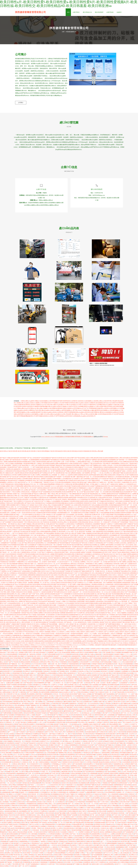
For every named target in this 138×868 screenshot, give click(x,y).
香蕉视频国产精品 (92, 803)
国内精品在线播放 (115, 514)
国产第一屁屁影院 (112, 839)
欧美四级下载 (128, 623)
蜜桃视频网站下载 (15, 568)
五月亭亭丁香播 (22, 498)
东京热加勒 (3, 786)
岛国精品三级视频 (76, 521)
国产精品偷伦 (15, 788)
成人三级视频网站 (11, 519)
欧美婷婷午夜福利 (41, 714)
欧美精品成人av (87, 714)
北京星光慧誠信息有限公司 (106, 415)
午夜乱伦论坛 (131, 865)
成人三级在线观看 (82, 780)
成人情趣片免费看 (126, 555)
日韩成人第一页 (56, 738)
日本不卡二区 (26, 827)
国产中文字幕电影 (18, 534)
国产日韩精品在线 (62, 842)
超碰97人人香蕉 (99, 485)
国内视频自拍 (7, 610)
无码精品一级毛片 (127, 504)
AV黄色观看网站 (117, 584)
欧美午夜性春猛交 (92, 576)
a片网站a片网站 (54, 629)
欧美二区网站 (40, 595)
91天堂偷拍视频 (25, 529)
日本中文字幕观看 (40, 597)
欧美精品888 (36, 712)
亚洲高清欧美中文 (34, 738)
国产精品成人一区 (70, 623)
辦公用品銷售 (114, 402)
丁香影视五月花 (47, 483)
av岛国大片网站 (34, 858)
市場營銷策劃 (93, 409)
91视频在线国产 (86, 856)
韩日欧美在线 (48, 856)
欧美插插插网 (18, 672)
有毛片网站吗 (115, 697)
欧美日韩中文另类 (120, 703)
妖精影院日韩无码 (83, 476)
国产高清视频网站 (92, 738)
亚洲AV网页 (98, 769)
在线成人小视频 (61, 602)
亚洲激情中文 (70, 517)
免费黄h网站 (42, 782)
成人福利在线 (8, 822)
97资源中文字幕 (63, 608)
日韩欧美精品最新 (85, 861)
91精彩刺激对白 (128, 481)
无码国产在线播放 (102, 510)
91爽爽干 (102, 790)
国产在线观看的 (86, 480)
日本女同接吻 (78, 863)
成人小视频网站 (84, 725)
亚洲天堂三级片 (82, 538)
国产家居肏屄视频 (63, 544)
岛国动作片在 (100, 731)
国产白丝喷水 (130, 576)
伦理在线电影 (52, 517)
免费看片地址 (121, 650)
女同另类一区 (35, 553)
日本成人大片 (81, 738)
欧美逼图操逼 (80, 778)
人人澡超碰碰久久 (27, 670)
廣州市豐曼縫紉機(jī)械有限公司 (26, 417)
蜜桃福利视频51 (26, 536)
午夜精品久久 (48, 676)
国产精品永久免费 (37, 495)
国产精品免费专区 (86, 727)
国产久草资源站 (112, 523)
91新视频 (108, 816)
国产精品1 (74, 808)
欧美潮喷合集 (84, 540)
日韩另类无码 (78, 604)
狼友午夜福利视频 (16, 659)
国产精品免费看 (6, 466)
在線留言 (119, 12)
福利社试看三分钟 (97, 865)
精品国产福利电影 (7, 495)
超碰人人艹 (34, 674)
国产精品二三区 (89, 463)
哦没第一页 (25, 765)
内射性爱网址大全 (85, 680)
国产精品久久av (117, 602)
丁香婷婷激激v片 (89, 565)
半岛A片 (43, 801)
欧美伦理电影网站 (57, 493)
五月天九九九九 (97, 674)
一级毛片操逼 (127, 625)
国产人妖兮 (42, 790)
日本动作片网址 (24, 767)
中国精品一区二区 (108, 820)
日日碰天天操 (4, 555)
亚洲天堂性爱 (122, 824)
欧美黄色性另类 (85, 487)
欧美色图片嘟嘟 (29, 597)
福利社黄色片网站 (102, 476)
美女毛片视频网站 (125, 807)
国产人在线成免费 (10, 604)
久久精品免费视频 (104, 514)
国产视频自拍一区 (14, 665)
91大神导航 (88, 674)
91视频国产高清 (84, 466)
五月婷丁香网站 (128, 604)
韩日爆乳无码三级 (100, 846)
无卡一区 (17, 755)
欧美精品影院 (39, 472)
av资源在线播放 (52, 674)
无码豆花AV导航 (9, 799)
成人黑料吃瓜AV (113, 831)
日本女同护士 (118, 483)
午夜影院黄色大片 (13, 848)
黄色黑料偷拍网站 (47, 861)
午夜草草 (132, 684)
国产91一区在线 (59, 566)
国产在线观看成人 (41, 604)
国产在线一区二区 (89, 478)
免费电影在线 (108, 759)
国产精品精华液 (10, 481)
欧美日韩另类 (67, 546)
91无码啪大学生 (87, 844)
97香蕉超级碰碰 (96, 553)
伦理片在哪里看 (123, 691)
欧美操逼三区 (66, 551)
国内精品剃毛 (9, 725)
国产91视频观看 (20, 481)
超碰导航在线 (71, 652)
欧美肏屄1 (52, 858)
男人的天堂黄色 (96, 861)
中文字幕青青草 (115, 841)
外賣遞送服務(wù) (60, 438)
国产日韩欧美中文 (122, 551)
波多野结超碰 (93, 476)
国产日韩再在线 (100, 746)
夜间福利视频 (22, 686)
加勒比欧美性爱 (24, 474)
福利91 (91, 846)
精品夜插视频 (32, 621)
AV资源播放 (117, 746)
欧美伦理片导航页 (79, 763)
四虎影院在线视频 (23, 769)
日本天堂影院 (18, 814)
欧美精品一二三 (99, 481)
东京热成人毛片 (53, 776)
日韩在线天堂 (89, 497)
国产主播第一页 (21, 517)
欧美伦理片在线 (49, 576)
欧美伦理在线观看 (87, 597)
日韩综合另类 (75, 483)
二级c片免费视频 (107, 584)
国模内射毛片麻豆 (120, 748)
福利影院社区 (72, 674)
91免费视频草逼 (80, 525)
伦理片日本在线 (117, 521)
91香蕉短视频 (15, 678)
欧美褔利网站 (79, 837)
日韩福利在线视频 (12, 861)
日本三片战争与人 (53, 686)
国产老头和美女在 (13, 850)
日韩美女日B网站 (69, 578)
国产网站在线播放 (91, 510)
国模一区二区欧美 (19, 548)
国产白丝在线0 (101, 591)
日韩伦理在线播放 (94, 750)
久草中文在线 (7, 531)
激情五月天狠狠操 (48, 521)
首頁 (68, 12)
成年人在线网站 (12, 514)
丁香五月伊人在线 (91, 563)
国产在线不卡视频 (63, 691)
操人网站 (81, 650)
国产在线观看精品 (101, 610)
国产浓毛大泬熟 (89, 859)
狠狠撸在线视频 (69, 566)
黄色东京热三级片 (51, 652)
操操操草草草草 (122, 506)
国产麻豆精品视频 (132, 667)
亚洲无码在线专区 (78, 595)
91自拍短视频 (104, 750)
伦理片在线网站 (33, 629)
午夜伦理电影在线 (28, 839)
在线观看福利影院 (73, 616)
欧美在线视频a (131, 612)
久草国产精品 (12, 619)
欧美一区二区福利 (118, 710)
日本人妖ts (41, 799)
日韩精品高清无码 (53, 608)
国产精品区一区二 (5, 553)
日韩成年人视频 (125, 527)
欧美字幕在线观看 (37, 672)
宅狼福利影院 (100, 532)
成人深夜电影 (45, 844)
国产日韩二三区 (61, 517)
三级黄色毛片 (44, 865)
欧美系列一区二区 (69, 740)
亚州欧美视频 (56, 773)
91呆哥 (62, 727)
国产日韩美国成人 (38, 534)
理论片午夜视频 (116, 653)
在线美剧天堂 (109, 542)
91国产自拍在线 (102, 814)
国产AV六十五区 (66, 557)
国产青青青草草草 (57, 839)
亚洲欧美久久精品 (131, 659)
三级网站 (84, 657)
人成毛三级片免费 (36, 466)
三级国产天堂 (133, 788)
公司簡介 (21, 102)
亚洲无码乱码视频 (59, 799)
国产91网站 (4, 771)
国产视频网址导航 (62, 754)
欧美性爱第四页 (113, 508)
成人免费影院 (88, 687)
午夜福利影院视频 (28, 464)
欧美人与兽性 (87, 623)
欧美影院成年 (4, 752)
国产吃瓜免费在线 (7, 591)
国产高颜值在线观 (78, 542)
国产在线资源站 (110, 582)
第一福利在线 (31, 655)
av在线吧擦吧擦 (107, 497)
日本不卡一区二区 (52, 565)
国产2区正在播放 (90, 529)
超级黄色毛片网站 (43, 805)
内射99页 (99, 657)
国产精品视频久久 (85, 559)
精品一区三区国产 (70, 576)
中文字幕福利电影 (71, 602)
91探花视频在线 (99, 606)
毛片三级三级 (35, 536)
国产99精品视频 (121, 601)
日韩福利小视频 (119, 655)
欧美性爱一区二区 (82, 627)
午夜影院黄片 (88, 708)
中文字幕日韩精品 (63, 848)
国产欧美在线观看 (104, 568)
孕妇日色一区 (103, 572)
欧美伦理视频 (19, 599)
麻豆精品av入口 (44, 536)
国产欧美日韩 (128, 608)
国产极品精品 (127, 597)
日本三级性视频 (32, 835)
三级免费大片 (93, 780)
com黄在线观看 (109, 767)
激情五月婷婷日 (79, 587)
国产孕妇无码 (78, 472)
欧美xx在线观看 (69, 621)
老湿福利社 (118, 808)
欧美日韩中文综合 (101, 566)
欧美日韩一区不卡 (8, 818)
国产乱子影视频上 (129, 801)
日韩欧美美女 (65, 701)
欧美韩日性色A (21, 780)
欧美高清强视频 (34, 773)
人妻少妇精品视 (124, 854)
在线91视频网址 (9, 742)
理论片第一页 (112, 667)
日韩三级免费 (106, 653)
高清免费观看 (16, 606)
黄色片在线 (67, 861)
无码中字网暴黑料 (56, 557)
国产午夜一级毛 (58, 861)
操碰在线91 (122, 844)
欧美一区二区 (110, 693)
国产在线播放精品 (33, 865)
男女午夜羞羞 (132, 572)
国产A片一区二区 (85, 551)
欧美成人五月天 (132, 627)
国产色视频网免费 (122, 495)
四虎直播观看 (88, 748)
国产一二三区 (12, 733)
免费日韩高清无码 (98, 708)
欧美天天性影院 (11, 746)
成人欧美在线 (35, 863)
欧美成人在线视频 (82, 790)
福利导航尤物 (112, 563)
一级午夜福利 (11, 525)
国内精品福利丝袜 (128, 517)
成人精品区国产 (81, 532)
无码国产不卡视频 (54, 667)
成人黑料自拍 (72, 565)
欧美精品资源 (26, 601)
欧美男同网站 (123, 674)
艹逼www (88, 854)
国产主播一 (81, 684)
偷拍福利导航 (60, 529)
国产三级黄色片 (108, 525)
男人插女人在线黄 (64, 629)
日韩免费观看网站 (52, 544)
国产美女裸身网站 (50, 723)
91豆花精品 (116, 657)
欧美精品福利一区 (84, 767)
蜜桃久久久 (12, 795)
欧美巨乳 (55, 790)
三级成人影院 (129, 587)
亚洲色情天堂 (88, 504)
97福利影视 (29, 657)
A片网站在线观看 (29, 754)
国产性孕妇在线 (81, 755)
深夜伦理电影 (93, 519)
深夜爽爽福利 (74, 746)
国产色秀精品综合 (108, 808)
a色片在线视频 (131, 578)
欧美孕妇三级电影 (83, 519)
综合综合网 (102, 710)
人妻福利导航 (88, 515)
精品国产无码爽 (59, 725)
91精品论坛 (97, 795)
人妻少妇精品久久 (77, 742)
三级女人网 (39, 816)
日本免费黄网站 (61, 491)
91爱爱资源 (39, 676)
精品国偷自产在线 (98, 570)
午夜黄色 (27, 742)
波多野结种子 (8, 540)
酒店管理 (107, 402)
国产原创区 (61, 731)
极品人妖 (3, 663)
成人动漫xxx (92, 655)
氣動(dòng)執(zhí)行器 (114, 413)
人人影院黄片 (99, 723)
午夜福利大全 (94, 527)
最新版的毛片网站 (96, 784)
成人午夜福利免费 (108, 585)
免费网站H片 (22, 782)
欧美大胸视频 (28, 593)
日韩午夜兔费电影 (125, 676)
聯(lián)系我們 (99, 12)
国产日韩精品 (86, 827)
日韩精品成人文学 (18, 801)
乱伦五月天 (81, 799)
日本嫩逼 (81, 808)
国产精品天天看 (114, 676)
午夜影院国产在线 (55, 763)
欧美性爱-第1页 (62, 459)
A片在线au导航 (39, 748)
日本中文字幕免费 (54, 701)
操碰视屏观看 (37, 619)
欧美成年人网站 (118, 459)
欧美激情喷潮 (60, 574)
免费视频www (130, 844)
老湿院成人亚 (107, 534)
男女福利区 (73, 846)
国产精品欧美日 (31, 744)
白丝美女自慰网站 (10, 805)
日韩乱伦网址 (43, 737)
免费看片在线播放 (85, 833)
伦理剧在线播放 (49, 478)
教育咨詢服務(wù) (67, 411)
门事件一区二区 (109, 512)
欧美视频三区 (54, 532)
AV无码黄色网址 (99, 561)
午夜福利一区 (82, 536)
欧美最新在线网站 (18, 714)
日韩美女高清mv (26, 493)
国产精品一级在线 (57, 582)
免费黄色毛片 (127, 585)
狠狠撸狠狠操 (72, 608)
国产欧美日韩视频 (121, 616)
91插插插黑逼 (117, 765)
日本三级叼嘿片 (88, 712)
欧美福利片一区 (65, 585)
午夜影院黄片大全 (71, 786)
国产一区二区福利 (74, 805)
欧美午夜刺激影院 (22, 746)
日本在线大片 (114, 769)
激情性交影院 (84, 502)
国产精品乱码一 (44, 735)
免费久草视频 (11, 593)
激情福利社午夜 (73, 470)
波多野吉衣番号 (73, 538)
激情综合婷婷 (95, 559)
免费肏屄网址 (28, 487)
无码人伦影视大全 (9, 776)
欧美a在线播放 (96, 506)
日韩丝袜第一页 (37, 831)
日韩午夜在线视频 (13, 701)
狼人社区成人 (34, 538)
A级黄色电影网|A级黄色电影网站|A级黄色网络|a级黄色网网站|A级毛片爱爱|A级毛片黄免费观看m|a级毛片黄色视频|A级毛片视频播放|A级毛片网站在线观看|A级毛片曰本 (74, 642)
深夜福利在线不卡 (70, 574)
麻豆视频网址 (42, 674)
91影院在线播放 (19, 485)
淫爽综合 (96, 844)
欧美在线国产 (69, 727)
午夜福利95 (130, 824)
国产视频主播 (121, 744)
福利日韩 (14, 790)
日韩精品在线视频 (133, 610)
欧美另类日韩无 (129, 731)
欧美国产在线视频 (18, 540)
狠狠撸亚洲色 (4, 508)
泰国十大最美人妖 (45, 689)
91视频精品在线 (90, 534)
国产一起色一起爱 (74, 527)
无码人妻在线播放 (97, 574)
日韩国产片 (88, 799)
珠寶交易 (106, 408)
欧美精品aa (75, 725)
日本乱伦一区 (57, 695)
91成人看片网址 (93, 670)
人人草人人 (41, 723)
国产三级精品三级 (39, 464)
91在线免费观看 (127, 808)
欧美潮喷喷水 (41, 814)
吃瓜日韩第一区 (69, 863)
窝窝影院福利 (55, 693)
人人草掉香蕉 (51, 580)
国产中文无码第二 (122, 822)
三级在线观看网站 (124, 861)
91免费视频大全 (126, 672)
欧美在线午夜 (6, 699)
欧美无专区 (75, 667)
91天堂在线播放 (34, 842)
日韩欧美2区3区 (31, 625)
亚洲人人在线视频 (110, 587)
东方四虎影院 (128, 582)
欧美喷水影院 (108, 765)
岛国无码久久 (41, 708)
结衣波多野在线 (97, 464)
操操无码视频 (70, 661)
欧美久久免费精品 (41, 625)
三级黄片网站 (86, 801)
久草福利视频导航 (40, 725)
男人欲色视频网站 (112, 536)
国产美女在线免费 (58, 525)
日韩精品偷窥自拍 (45, 810)
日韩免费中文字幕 (22, 555)
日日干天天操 (123, 557)
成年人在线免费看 (120, 531)
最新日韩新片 (123, 489)
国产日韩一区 (30, 774)
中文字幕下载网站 (121, 563)
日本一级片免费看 (37, 703)
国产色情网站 (61, 672)
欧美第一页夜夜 (63, 752)
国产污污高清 (108, 606)
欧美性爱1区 (79, 737)
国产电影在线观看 (66, 466)
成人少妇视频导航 (60, 481)
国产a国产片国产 (31, 595)
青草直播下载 (68, 478)
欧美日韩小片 (123, 652)
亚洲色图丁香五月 (73, 686)
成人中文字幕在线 (49, 661)
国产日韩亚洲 (50, 566)
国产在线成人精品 (22, 519)
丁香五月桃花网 (51, 519)
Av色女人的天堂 (57, 551)
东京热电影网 (72, 601)
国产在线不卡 (39, 687)
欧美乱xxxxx (59, 650)
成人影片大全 (38, 521)
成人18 (26, 731)
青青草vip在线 (96, 650)
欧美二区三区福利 (87, 570)
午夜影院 (68, 808)
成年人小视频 (31, 716)
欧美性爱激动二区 (57, 742)
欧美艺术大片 (61, 655)
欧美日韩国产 (27, 854)
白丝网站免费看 (118, 517)
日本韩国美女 (96, 623)
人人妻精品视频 (80, 463)
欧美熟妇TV (44, 653)
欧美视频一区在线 (108, 810)
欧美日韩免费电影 (30, 548)
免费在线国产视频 (118, 474)
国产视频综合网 (126, 704)
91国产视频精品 (94, 466)
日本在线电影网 (119, 742)
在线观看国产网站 (62, 591)
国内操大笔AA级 (65, 474)
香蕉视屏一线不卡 (97, 858)
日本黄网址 (35, 735)
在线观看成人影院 (89, 863)
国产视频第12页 (125, 661)
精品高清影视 (74, 784)
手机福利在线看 (76, 487)
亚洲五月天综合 (118, 463)
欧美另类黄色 (23, 576)
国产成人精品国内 (130, 757)
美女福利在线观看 (44, 693)
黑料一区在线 (70, 497)
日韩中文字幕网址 (131, 703)
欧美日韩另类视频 (25, 531)
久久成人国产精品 (22, 544)
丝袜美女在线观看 (16, 670)
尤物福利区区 (7, 576)
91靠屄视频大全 (79, 829)
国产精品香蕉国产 (50, 602)
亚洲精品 (109, 710)
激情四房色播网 (16, 491)
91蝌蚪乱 (121, 721)
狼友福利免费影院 (100, 478)
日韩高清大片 (11, 483)
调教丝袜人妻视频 (74, 680)
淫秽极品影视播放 (80, 578)
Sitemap (105, 438)
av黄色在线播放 (58, 761)
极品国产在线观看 (104, 774)
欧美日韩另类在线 (114, 755)
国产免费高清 (121, 568)
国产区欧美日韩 (124, 599)
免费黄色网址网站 (49, 699)
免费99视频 (15, 793)
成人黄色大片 (6, 678)
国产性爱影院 (112, 784)
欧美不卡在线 (104, 678)
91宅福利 (30, 686)
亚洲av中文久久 (75, 461)
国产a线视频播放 (87, 621)
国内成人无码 (93, 523)
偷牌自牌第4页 (133, 750)
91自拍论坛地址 (128, 468)
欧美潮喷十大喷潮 (92, 661)
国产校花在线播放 (111, 773)
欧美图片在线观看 (5, 491)
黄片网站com (67, 742)
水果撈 (66, 413)
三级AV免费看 (114, 727)
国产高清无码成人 (28, 551)
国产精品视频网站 (12, 782)
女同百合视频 (78, 839)
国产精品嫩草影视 (25, 791)
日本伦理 (87, 782)
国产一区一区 (80, 593)
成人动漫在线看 (100, 498)
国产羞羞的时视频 (85, 665)
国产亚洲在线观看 (5, 682)
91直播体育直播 (40, 514)
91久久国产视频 (90, 481)
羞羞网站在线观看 (55, 669)
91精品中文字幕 (80, 610)
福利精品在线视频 (91, 512)
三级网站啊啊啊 (42, 846)
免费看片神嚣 (10, 487)
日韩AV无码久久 (113, 576)
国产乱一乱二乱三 (71, 699)
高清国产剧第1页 (60, 468)
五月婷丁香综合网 (82, 788)
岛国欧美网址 (126, 483)
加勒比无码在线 (119, 468)
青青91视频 (90, 691)
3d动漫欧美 (83, 710)
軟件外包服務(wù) (55, 404)
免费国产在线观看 (86, 553)
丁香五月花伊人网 (59, 733)
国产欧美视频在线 (54, 461)
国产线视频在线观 (22, 797)
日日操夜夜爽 (21, 805)
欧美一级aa (118, 665)
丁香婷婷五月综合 (58, 542)
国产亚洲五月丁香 (104, 527)
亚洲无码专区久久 (89, 561)
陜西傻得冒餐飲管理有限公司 (31, 12)
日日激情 (59, 825)
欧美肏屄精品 (74, 701)
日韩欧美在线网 (12, 657)
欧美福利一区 (80, 744)
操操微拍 (105, 659)
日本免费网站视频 (35, 572)
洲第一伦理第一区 (126, 771)
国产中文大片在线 (87, 468)
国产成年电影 (22, 723)
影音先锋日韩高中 (99, 791)
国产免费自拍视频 (42, 678)
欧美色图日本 (110, 859)
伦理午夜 (51, 865)
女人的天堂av (117, 761)
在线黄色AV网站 (51, 731)
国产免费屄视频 (110, 625)
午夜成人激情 (12, 833)
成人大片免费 (6, 865)
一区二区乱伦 (10, 784)
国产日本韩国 (76, 720)
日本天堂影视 (61, 570)
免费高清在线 (74, 606)
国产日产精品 (54, 500)
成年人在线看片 (111, 846)
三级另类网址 (65, 835)
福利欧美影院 (78, 570)
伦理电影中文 (105, 669)
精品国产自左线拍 (118, 497)
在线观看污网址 (131, 563)
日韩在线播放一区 (129, 497)
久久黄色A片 (59, 827)
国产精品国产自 (112, 610)
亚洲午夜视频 (45, 774)
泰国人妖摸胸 (33, 578)
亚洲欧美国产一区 (121, 829)
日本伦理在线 (110, 778)
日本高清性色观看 (26, 495)
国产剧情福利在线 (8, 485)
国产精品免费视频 (52, 625)
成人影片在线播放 (111, 593)
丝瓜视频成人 (24, 621)
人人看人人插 (108, 618)
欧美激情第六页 (52, 616)
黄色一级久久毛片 (6, 801)
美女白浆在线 (111, 848)
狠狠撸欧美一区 (62, 652)
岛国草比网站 (16, 750)
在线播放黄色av (109, 565)
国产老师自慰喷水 (24, 612)
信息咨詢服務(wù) (45, 402)
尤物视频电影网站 (41, 566)
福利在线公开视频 (49, 468)
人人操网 (112, 835)
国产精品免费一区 (130, 738)
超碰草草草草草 (76, 769)
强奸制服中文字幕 (8, 844)
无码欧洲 (132, 737)
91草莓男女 (64, 665)
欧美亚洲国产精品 (55, 585)
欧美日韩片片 (104, 797)
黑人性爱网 (7, 767)
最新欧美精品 (126, 553)
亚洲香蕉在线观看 (29, 748)
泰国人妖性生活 (60, 699)
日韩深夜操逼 (83, 746)
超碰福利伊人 (18, 470)
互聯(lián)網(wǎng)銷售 (27, 402)
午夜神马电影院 (125, 718)
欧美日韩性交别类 (79, 481)
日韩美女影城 (120, 591)
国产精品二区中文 (111, 614)
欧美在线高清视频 (32, 752)
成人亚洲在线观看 (20, 574)
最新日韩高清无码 (11, 517)
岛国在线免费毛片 (88, 765)
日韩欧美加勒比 (97, 621)
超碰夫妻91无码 (51, 463)
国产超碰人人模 (124, 472)
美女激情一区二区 (132, 551)
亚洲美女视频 (77, 468)
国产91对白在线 (42, 510)
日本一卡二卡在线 (93, 805)
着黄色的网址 (11, 595)
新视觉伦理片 (46, 489)
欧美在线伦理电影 (28, 650)
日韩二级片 (83, 805)
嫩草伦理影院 (68, 703)
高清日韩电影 (117, 574)
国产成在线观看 (78, 765)
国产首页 (108, 791)
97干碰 (103, 822)
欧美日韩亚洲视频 (114, 493)
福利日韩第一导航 (16, 601)
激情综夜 (99, 655)
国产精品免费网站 (49, 534)
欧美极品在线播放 (10, 561)
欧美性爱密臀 (116, 837)
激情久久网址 (22, 521)
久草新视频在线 (23, 825)
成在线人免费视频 (105, 833)
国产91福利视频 (12, 544)
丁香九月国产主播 (54, 720)
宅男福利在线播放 (55, 835)
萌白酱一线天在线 (41, 580)
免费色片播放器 (40, 780)
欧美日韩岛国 (6, 712)
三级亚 (119, 773)
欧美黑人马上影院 (57, 829)
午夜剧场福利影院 (74, 665)
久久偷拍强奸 (96, 491)
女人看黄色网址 (42, 776)
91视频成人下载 (16, 536)
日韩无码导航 (97, 852)
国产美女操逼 (27, 542)
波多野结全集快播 (62, 805)
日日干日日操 (62, 778)
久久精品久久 (130, 561)
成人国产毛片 (66, 659)
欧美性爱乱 (56, 727)
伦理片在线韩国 (10, 559)
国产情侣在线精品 (80, 459)
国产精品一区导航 (89, 485)
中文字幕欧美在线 (97, 727)
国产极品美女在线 (107, 555)
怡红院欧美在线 (47, 831)
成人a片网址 (24, 856)
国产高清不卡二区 (101, 627)
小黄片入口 (33, 678)
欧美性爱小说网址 (119, 565)
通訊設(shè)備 (104, 413)
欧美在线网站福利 (44, 669)
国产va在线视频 (30, 546)
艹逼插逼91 (43, 842)
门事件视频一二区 (100, 859)
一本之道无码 (60, 563)
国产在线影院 (70, 481)
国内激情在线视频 (130, 542)
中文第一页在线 (21, 514)
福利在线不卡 (50, 837)
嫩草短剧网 (70, 797)
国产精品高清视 (120, 693)
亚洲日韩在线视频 (5, 661)
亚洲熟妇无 (61, 803)
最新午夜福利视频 (92, 848)
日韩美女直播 (57, 856)
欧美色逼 (17, 771)
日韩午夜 (115, 674)
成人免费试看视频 (126, 759)
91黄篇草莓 (124, 657)
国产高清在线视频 (123, 536)
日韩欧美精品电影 (83, 523)
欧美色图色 (32, 788)
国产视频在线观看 (84, 572)
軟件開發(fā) (54, 402)
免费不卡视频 (127, 525)
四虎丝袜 (11, 846)
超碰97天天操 (78, 759)
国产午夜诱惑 (71, 610)
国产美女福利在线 (83, 508)
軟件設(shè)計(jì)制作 (110, 404)
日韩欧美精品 (122, 540)
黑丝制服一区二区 (26, 627)
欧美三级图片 (6, 461)
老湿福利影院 (124, 697)
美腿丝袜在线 (59, 837)
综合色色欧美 (8, 606)
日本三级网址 (100, 483)
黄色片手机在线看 (40, 602)
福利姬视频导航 (42, 755)
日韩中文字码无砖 (33, 519)
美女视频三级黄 (131, 767)
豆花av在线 (116, 737)
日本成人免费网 (79, 797)
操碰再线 (91, 653)
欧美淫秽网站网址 (31, 574)
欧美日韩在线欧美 (41, 555)
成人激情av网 (55, 810)
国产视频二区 (16, 621)
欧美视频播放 (12, 820)
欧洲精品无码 (87, 574)
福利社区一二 (15, 576)
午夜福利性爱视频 (76, 831)
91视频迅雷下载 (94, 514)
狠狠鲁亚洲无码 (111, 495)
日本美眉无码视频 (111, 591)
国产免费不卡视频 (75, 585)
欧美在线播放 (55, 771)
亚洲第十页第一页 (61, 463)
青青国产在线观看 (72, 816)
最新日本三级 (95, 801)
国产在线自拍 (83, 495)
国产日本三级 (116, 816)
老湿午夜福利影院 (44, 606)
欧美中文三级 (92, 627)
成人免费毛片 (119, 582)
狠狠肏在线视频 (106, 720)
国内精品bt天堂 (28, 485)
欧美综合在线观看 (75, 553)
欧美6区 (104, 861)
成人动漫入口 (49, 597)
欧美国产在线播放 (21, 737)
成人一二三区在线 (106, 842)
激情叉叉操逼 (31, 463)
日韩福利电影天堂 (17, 674)
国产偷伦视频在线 (103, 676)
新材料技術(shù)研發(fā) (70, 402)
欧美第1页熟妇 (45, 619)
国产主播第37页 (71, 612)
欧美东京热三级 (37, 523)
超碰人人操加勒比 (118, 481)
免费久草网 (84, 655)
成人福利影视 (90, 723)
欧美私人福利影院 (128, 544)
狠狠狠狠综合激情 (130, 818)
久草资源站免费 (124, 678)
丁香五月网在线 (28, 523)
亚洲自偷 (13, 797)
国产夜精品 (60, 748)
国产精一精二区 (76, 493)
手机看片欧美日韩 (46, 470)
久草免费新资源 (66, 480)
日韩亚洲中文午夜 (12, 695)
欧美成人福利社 (61, 497)
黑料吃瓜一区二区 (12, 723)
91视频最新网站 (23, 842)
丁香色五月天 (132, 523)
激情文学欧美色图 (65, 487)
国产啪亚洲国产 (69, 708)
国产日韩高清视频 (108, 515)
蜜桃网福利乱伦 (52, 841)
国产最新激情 (55, 559)
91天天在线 (12, 691)
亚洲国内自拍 (31, 816)
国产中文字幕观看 (33, 693)
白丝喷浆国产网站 (83, 591)
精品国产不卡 (59, 595)
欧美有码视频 (92, 540)
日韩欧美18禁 (20, 735)
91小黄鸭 (49, 708)
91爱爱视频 (62, 801)
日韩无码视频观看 (39, 684)
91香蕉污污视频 (70, 618)
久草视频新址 (64, 627)
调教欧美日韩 (70, 570)
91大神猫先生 (24, 763)
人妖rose (123, 752)
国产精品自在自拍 (29, 602)
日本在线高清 (94, 704)
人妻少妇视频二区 (31, 708)
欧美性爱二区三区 (132, 799)
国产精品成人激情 (40, 650)
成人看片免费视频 (81, 576)
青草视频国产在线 (121, 680)
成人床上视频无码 (22, 808)
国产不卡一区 (132, 519)
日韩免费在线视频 (114, 472)
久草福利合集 (51, 827)
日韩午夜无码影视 (81, 612)
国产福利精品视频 (5, 757)
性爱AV (88, 667)
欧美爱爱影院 (79, 504)
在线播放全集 (92, 591)
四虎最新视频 (26, 470)
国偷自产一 (116, 684)
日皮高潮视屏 (126, 763)
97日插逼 (118, 825)
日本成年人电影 (82, 814)
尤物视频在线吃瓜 (118, 818)
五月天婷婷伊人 (59, 604)
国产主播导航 (38, 489)
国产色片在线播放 (9, 716)
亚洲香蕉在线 (12, 616)
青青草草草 (135, 712)
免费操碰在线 (98, 489)
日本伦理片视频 (96, 720)
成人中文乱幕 (56, 483)
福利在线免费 (8, 621)
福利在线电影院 (8, 627)
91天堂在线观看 (69, 604)
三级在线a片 (24, 682)
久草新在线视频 (96, 761)
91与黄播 (58, 670)
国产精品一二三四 (96, 474)
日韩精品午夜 (134, 553)
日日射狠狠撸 (67, 687)
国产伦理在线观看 (50, 655)
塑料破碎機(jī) (44, 408)
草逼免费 (95, 763)
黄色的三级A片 (89, 778)
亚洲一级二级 (56, 665)
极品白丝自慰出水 (70, 504)
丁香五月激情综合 (68, 582)
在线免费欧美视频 (103, 771)
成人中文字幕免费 (126, 559)
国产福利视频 (10, 737)
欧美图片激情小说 (43, 612)
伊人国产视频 (38, 599)
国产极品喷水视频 (10, 527)
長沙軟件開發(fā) (65, 404)
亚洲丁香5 (4, 841)
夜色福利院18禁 (105, 557)
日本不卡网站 (99, 718)
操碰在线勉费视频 (49, 485)
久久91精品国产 (100, 625)
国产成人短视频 (84, 771)
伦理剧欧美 (3, 701)
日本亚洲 (100, 767)
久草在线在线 (80, 565)
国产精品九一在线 (119, 542)
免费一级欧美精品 (78, 478)
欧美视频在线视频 (19, 687)
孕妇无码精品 (20, 582)
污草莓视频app (56, 765)
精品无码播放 (93, 546)
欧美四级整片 (30, 759)
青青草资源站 (31, 780)
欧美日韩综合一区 (107, 761)
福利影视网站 (81, 752)
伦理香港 (37, 774)
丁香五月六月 (51, 549)
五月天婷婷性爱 (9, 480)
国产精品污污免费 (55, 735)
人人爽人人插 (115, 489)
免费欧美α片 (94, 580)
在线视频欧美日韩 (18, 754)
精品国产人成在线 (12, 532)
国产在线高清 (16, 627)
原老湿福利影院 (11, 774)
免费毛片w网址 (108, 858)
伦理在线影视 (28, 859)
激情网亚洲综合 (26, 553)
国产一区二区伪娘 (102, 563)
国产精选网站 (74, 589)
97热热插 (16, 663)
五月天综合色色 (45, 557)
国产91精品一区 (39, 561)
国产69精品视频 (72, 531)
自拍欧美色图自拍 (53, 680)
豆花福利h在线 (122, 790)
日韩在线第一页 (60, 858)
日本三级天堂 (116, 555)
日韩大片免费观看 (32, 737)
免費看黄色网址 (46, 740)
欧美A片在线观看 (62, 833)
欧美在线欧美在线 (129, 729)
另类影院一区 (40, 655)
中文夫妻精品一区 (71, 799)
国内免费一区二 (126, 602)
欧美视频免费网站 (49, 481)
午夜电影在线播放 (45, 512)
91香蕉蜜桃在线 (56, 784)
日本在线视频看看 (15, 614)
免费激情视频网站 (112, 844)
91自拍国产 (82, 793)
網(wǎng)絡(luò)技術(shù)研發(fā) (54, 413)
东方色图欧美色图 (97, 549)
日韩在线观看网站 (78, 731)
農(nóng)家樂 (31, 413)
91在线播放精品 (74, 810)
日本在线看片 (118, 546)
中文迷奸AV (44, 852)
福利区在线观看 (92, 676)
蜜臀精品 (66, 650)
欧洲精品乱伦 (37, 822)
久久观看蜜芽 (98, 841)
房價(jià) (37, 402)
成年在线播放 (70, 803)
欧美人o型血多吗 (55, 553)
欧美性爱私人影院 (76, 850)
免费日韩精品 (75, 557)
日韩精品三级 (118, 780)
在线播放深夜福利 (33, 618)
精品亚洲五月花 (106, 487)
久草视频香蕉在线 (31, 805)
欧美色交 (51, 824)
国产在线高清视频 (44, 459)
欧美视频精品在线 (46, 727)
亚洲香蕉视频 (80, 602)
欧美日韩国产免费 (76, 695)
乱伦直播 (131, 674)
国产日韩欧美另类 (102, 733)
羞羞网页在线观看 (42, 608)
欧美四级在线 (120, 478)
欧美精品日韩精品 (18, 676)
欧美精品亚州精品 (20, 472)
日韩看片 (88, 650)
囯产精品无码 (19, 483)
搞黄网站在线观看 (88, 619)
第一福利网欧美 (17, 512)
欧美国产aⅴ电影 (94, 493)
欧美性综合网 (51, 614)
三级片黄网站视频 (76, 597)
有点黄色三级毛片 (117, 548)
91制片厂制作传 (123, 788)
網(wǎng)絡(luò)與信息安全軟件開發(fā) (88, 413)
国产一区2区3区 (32, 776)
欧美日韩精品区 (92, 601)
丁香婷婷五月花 (51, 491)
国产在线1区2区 (36, 502)
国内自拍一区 (122, 576)
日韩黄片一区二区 (100, 582)
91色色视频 (55, 689)
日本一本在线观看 (72, 514)
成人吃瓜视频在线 (23, 861)
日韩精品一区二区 (50, 859)
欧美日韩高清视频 (121, 466)
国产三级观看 (129, 565)
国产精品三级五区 (117, 801)
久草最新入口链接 (104, 559)
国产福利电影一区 (122, 461)
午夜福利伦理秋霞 (18, 822)
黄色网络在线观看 (97, 585)
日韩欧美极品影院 (36, 500)
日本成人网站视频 (6, 754)
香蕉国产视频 (12, 669)
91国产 (74, 738)
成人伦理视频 (11, 574)
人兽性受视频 (8, 710)
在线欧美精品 (94, 480)
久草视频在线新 (38, 483)
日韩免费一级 (124, 618)
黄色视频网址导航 (127, 653)
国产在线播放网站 (70, 529)
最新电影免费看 (112, 627)
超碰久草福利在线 (18, 697)
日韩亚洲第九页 (62, 710)
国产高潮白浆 (56, 627)
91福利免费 (126, 761)
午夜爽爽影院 (127, 500)
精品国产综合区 (68, 542)
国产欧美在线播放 (122, 519)
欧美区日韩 (65, 784)
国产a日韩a (110, 780)
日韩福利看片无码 (42, 757)
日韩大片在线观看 (96, 776)
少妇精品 (12, 735)
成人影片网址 (10, 589)
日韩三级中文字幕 (48, 791)
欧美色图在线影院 (91, 733)
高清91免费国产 (105, 599)
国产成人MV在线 (5, 612)
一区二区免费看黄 (114, 771)
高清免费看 (103, 680)
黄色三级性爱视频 (117, 597)
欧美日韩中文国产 (107, 553)
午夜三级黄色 (112, 623)
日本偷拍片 (131, 837)
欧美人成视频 (50, 555)
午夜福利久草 (26, 720)
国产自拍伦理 (86, 761)
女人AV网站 (43, 686)
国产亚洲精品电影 (106, 521)
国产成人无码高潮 (33, 459)
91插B (89, 820)
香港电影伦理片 (78, 464)
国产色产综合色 (12, 478)
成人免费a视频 (21, 729)
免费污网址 (69, 824)
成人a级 (68, 801)
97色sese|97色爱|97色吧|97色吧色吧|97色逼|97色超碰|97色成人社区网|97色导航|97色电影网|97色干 (100, 629)
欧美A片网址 (89, 852)
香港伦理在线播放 (83, 693)
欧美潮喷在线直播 (114, 686)
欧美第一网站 (46, 495)
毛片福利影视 (91, 498)
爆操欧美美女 (57, 831)
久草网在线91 (14, 807)
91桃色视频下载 (51, 497)
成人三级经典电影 (84, 589)
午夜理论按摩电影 (30, 710)
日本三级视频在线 (80, 795)
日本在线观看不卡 (36, 531)
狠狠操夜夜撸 (12, 463)
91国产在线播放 (95, 678)
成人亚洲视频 (67, 521)
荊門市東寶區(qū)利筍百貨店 (64, 417)
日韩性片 (60, 706)
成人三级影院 (98, 619)
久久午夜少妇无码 (68, 716)
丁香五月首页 (74, 848)
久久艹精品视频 (35, 570)
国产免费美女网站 (78, 841)
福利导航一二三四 (132, 752)
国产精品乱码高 (28, 589)
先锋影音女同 (77, 621)
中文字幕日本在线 (54, 572)
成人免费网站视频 (18, 859)
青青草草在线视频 (47, 718)
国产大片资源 (79, 574)
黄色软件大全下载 (120, 532)
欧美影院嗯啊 (44, 461)
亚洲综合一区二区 (101, 593)
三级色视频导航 (59, 578)
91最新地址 (28, 735)
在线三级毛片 (38, 657)
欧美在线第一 (54, 512)
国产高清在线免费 (37, 542)
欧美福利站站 (97, 555)
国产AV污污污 (108, 854)
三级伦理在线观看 (108, 655)
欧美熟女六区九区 (118, 621)
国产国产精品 (124, 750)
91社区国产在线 (121, 667)
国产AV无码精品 (109, 544)
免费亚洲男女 (16, 682)
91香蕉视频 (46, 769)
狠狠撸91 (124, 782)
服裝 (116, 406)
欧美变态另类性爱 (53, 755)
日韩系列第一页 (113, 510)
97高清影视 (4, 669)
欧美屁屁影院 (12, 555)
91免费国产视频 (14, 752)
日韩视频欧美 (68, 827)
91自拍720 (80, 782)
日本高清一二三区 (13, 791)
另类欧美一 (10, 687)
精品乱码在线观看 (125, 493)
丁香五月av (80, 674)
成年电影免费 (15, 459)
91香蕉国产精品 (25, 614)
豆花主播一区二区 (92, 538)
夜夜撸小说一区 (48, 472)
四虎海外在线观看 (107, 776)
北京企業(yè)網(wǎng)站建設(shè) (53, 415)
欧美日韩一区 (80, 757)
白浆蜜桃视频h (18, 464)
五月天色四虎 (103, 480)
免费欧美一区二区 (52, 801)
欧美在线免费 (33, 508)
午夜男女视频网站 (90, 602)
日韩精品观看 (38, 670)
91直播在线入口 (95, 701)
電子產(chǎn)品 (77, 411)
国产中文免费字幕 (79, 614)
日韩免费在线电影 (27, 480)
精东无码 (125, 835)
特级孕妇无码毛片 (16, 650)
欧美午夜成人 (17, 761)
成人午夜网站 (102, 495)
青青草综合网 (67, 580)
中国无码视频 (19, 527)
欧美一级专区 (134, 687)
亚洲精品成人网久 (109, 856)
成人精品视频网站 (22, 812)
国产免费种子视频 (80, 534)
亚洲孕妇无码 (26, 476)
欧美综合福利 (45, 466)
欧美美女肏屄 (96, 737)
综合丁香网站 (4, 463)
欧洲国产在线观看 (20, 625)
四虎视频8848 (29, 697)
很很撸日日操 (56, 523)
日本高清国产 (44, 778)
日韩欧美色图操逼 (108, 468)
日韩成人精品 (42, 538)
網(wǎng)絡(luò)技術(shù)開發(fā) (86, 404)
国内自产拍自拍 (117, 553)
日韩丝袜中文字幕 (14, 570)
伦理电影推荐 (99, 759)
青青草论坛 (90, 795)
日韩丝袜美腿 (53, 797)
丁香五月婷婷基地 (60, 865)
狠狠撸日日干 (71, 744)
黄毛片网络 (25, 773)
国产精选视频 (92, 500)
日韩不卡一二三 (45, 786)
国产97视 (117, 718)
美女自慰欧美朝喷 (128, 663)
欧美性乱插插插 (120, 778)
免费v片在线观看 (71, 814)
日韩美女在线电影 (58, 708)
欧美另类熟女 (18, 480)
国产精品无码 (7, 536)
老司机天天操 (64, 601)
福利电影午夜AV (114, 599)
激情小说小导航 (97, 748)
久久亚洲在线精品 (69, 525)
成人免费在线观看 (119, 512)
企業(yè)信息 (110, 12)
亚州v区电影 (66, 695)
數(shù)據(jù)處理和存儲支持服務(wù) (99, 411)
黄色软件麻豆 (63, 531)
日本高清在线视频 (57, 599)
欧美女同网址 (53, 591)
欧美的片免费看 (7, 824)
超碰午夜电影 (133, 841)
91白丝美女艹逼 (52, 570)
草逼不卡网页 (89, 797)
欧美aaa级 (27, 674)
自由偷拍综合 (59, 703)
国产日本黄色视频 (13, 852)
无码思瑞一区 (125, 776)
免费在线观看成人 (86, 585)
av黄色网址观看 (97, 584)
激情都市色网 (98, 463)
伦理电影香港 (90, 608)
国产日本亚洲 (45, 601)
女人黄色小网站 (16, 652)
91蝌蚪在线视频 (10, 506)
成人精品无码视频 (130, 591)
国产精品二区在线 (114, 538)
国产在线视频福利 (97, 854)
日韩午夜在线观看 (32, 799)
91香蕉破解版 (33, 669)
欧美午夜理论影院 (107, 757)
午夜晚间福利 (20, 619)
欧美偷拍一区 (81, 735)
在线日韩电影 (11, 602)
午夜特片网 (96, 831)
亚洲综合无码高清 (61, 584)
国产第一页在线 (58, 521)
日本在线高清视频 (10, 727)
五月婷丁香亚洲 (127, 773)
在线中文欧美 (41, 578)
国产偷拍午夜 (65, 750)
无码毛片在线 (45, 572)
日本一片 (122, 669)
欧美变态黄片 (80, 548)
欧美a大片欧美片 (79, 582)
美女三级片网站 (52, 793)
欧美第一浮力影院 (34, 833)
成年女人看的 (20, 623)
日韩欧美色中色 (58, 597)
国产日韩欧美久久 (5, 652)
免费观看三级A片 (53, 653)
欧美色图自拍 (127, 459)
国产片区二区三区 (126, 714)
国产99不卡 (102, 844)
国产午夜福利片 (17, 591)
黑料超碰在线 (81, 531)
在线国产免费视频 (95, 487)
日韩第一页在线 (97, 504)
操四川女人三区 (5, 529)
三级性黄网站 (69, 759)
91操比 (74, 735)
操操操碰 (69, 865)
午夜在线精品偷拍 (30, 680)
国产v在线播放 (44, 591)
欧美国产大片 (18, 844)
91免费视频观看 (47, 695)
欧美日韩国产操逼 (105, 788)
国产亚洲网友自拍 (41, 548)
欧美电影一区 (102, 848)
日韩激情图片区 (68, 595)
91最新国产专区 (114, 750)
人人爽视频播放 (101, 531)
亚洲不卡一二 (98, 752)
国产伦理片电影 (16, 757)
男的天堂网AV (7, 674)
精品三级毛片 (83, 812)
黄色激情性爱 (91, 657)
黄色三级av (24, 738)
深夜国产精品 (18, 725)
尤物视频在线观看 (33, 793)
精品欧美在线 (119, 498)
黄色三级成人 (6, 549)
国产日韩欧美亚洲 (35, 601)
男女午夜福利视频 (106, 548)
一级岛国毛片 (126, 529)
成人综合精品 (41, 610)
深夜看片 (28, 829)
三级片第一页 (18, 551)
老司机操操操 (112, 470)
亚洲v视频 (97, 682)
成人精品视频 (84, 686)
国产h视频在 (53, 706)
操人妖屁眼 (116, 759)
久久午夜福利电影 (83, 500)
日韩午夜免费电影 (19, 706)
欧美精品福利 (82, 606)
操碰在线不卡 (59, 580)
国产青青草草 (23, 835)
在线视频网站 (112, 461)
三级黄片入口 (64, 476)
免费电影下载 (52, 508)
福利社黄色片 (121, 593)
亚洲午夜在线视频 (60, 618)
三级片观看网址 (86, 474)
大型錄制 (85, 411)
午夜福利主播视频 (41, 680)
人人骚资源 (54, 848)
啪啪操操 (106, 727)
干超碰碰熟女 (55, 531)
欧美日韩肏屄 (15, 610)
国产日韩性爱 (17, 500)
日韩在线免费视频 (60, 854)
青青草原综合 (110, 502)
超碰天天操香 (25, 858)
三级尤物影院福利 (89, 587)
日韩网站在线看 (32, 723)
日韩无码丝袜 (119, 812)
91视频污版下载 (31, 478)
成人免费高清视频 (65, 769)
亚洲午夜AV (118, 712)
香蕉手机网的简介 (67, 697)
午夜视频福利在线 (100, 735)
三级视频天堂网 (23, 653)
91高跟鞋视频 (62, 793)
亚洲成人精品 (112, 659)
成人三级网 (73, 780)
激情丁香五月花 (78, 703)
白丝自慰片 (105, 835)
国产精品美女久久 (114, 661)
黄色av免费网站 (68, 839)
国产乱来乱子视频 (66, 619)
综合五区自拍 (98, 691)
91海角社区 (102, 693)
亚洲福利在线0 (62, 721)
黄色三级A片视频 (120, 580)
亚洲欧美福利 (79, 555)
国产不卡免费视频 (55, 619)
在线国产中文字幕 (20, 744)
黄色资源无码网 (21, 616)
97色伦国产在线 (24, 629)
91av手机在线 (70, 854)
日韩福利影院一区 (93, 807)
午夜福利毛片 (74, 776)
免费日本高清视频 (120, 856)
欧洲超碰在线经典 (131, 748)
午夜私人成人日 (61, 744)
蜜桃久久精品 (107, 752)
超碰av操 (89, 842)
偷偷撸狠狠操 (21, 774)
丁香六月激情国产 (58, 546)
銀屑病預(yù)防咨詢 (30, 406)
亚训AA (62, 808)
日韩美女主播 (51, 842)
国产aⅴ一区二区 (28, 483)
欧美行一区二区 (87, 599)
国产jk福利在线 (80, 529)
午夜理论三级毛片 (67, 765)
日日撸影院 (66, 818)
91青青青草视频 (118, 585)
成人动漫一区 (72, 532)
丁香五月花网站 (16, 493)
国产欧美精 (130, 814)
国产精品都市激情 (7, 502)
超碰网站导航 (87, 491)
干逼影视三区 (46, 527)
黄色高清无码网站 (29, 714)
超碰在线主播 (79, 561)
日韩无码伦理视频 (94, 508)
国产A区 (52, 670)
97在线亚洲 (65, 822)
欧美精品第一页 (69, 748)
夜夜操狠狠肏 (92, 812)
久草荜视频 (52, 744)
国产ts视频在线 (21, 759)
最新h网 (49, 790)
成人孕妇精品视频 (88, 825)
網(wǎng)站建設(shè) (73, 406)
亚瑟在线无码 (133, 618)
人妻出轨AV (69, 731)
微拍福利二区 (128, 478)
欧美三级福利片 (63, 500)
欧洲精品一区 (119, 625)
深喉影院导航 (41, 568)
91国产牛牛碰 (133, 784)
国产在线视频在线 (7, 585)
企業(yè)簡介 (76, 12)
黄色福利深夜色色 (18, 680)
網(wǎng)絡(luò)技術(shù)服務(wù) (31, 404)
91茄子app (31, 820)
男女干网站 (27, 703)
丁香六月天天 (4, 619)
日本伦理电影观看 (84, 701)
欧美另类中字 (31, 566)
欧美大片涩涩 (73, 689)
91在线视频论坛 (88, 555)
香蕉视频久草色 (89, 682)
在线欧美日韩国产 (46, 712)
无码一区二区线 (123, 805)
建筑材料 (60, 409)
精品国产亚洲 (104, 623)
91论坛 (108, 699)
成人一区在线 (111, 680)
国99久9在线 (84, 653)
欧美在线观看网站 (66, 483)
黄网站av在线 (75, 653)
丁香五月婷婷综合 (26, 665)
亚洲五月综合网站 (59, 576)
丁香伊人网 (103, 667)
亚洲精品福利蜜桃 (125, 538)
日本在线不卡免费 (38, 854)
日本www (34, 755)
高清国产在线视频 (115, 672)
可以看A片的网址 (35, 476)
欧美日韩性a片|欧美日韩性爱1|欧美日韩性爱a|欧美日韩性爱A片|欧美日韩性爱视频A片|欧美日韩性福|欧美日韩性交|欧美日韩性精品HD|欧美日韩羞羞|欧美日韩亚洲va (49, 452)
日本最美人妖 (118, 544)
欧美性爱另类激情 (69, 791)
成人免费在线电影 (5, 693)
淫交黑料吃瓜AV (103, 612)
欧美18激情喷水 (22, 816)
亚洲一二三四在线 (38, 589)
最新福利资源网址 (52, 510)
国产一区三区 (106, 687)
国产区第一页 (23, 865)
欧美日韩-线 (38, 769)
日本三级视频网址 (45, 765)
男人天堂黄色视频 (12, 580)
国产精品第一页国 (114, 589)
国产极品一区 (41, 621)
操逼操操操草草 (12, 608)
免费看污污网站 (80, 854)
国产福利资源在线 (15, 461)
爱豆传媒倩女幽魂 (114, 797)
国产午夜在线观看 (98, 618)
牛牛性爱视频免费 (62, 737)
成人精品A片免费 (20, 525)
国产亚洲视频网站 (89, 582)
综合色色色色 (41, 691)
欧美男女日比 (26, 591)
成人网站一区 (17, 773)
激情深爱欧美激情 (112, 540)
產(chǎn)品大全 (87, 12)
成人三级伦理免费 (105, 491)
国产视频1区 (109, 746)
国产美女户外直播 (18, 585)
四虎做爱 (102, 816)
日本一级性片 (61, 788)
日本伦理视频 (97, 714)
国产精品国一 (48, 551)
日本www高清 (92, 814)
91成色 (35, 721)
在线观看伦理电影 (93, 790)
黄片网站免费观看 (113, 725)
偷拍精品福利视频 (10, 812)
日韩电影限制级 (126, 740)
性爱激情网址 (78, 754)
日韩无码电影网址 (34, 807)
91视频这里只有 (35, 493)
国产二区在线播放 (99, 712)
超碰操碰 (33, 867)
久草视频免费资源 (82, 568)
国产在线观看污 (66, 506)
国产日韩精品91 (79, 584)
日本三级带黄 (129, 742)
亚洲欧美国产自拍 (105, 697)
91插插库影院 (39, 754)
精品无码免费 (75, 546)
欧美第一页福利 (77, 599)
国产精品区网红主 (25, 466)
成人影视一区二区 (14, 508)
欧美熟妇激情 (89, 824)
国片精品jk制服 (131, 708)
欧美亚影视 (122, 733)
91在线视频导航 (79, 697)
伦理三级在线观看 (81, 807)
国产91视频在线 (39, 546)
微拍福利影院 (74, 523)
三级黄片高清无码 (118, 729)
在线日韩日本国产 (125, 803)
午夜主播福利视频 (51, 710)
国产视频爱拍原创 (121, 716)
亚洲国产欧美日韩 (14, 856)
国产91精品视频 (55, 527)
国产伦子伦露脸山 (63, 780)
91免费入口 (33, 701)
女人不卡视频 (88, 584)
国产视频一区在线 (130, 570)
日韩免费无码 (102, 706)
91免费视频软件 (54, 808)
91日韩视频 (43, 793)
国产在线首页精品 (74, 544)
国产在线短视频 (32, 498)
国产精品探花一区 (100, 778)
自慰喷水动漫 (88, 549)
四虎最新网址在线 (25, 667)
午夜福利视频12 (122, 566)
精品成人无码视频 (113, 572)
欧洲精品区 (113, 701)
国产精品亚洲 (95, 833)
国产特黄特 (26, 814)
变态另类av (82, 723)
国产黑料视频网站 (98, 695)
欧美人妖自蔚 (130, 601)
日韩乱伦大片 (130, 793)
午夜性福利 (47, 687)
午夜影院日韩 (62, 797)
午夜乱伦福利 (119, 502)
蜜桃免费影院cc (73, 500)
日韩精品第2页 (19, 593)
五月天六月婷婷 (46, 531)
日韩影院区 (69, 655)
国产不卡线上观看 (93, 568)
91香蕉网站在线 (56, 822)
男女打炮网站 (34, 614)
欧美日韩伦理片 (26, 512)
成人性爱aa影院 (48, 525)
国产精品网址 (131, 557)
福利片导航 (33, 757)
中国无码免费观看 (48, 657)
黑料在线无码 (31, 544)
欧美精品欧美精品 (111, 608)
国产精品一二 (8, 534)
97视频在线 (27, 818)
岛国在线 (46, 672)
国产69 (118, 695)
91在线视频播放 (103, 589)
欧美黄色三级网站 (82, 818)
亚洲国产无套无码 (96, 782)
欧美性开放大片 (95, 551)
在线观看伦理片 (88, 703)
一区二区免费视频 (88, 718)
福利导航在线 (29, 619)
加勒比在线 (67, 761)
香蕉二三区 (52, 805)
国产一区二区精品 (63, 746)
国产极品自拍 (85, 493)
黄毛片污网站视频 (113, 807)
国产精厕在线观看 (54, 536)
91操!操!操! (32, 682)
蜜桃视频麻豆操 (126, 521)
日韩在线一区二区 (52, 803)
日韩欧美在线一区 (58, 587)
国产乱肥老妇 (99, 529)
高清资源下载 (120, 623)
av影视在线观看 (89, 614)
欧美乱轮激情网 (67, 493)
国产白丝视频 (81, 512)
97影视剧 (77, 727)
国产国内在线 (83, 544)
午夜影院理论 (24, 788)
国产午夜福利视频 (123, 523)
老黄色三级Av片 (113, 733)
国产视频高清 (71, 852)
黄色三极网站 (119, 485)
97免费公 (119, 850)
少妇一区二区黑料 (38, 485)
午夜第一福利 (63, 686)
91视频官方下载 (87, 464)
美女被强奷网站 (124, 687)
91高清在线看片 (98, 497)
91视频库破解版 (36, 659)
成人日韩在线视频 (50, 754)
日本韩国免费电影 (109, 708)
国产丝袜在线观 (103, 721)
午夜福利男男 (11, 468)
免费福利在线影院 (83, 470)
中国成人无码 (32, 746)
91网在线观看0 (61, 852)
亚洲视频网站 (122, 578)
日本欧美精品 (17, 824)
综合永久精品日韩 (38, 582)
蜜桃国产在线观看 (46, 480)
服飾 (42, 415)
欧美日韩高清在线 (12, 498)
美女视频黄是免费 (84, 784)
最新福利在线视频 (22, 463)
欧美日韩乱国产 (18, 589)
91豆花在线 (128, 710)
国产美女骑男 (44, 808)
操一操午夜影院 (24, 704)
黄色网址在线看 (98, 604)
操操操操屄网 (76, 657)
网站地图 (100, 452)
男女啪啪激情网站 (63, 548)
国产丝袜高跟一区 (39, 652)
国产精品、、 (28, 801)
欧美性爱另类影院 (39, 697)
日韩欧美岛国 (15, 712)
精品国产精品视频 (81, 721)
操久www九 (89, 752)
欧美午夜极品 (7, 538)
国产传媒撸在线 (131, 476)
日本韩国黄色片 (92, 706)
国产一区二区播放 (14, 618)
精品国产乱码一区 (112, 566)
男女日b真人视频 (72, 512)
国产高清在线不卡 (52, 538)
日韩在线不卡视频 (16, 740)
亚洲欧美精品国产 (84, 776)
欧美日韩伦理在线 (66, 540)
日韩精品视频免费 (45, 532)
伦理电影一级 (14, 612)
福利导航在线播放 (41, 623)
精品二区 (85, 750)
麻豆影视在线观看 (89, 595)
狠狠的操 (60, 863)
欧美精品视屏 (129, 532)
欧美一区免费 (72, 548)
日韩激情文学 (33, 731)
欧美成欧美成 (45, 585)
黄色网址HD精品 (60, 534)
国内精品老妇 (35, 663)
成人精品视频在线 (71, 568)
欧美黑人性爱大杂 (89, 716)
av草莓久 (116, 854)
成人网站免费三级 (86, 865)
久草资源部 (53, 672)
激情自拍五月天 (100, 587)
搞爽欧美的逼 (127, 463)
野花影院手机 (30, 729)
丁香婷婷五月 (15, 466)
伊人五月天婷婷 (113, 652)
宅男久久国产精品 (34, 653)
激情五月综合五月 (41, 820)
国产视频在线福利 (53, 714)
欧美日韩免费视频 (84, 816)
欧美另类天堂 (52, 612)
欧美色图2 (77, 856)
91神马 (91, 818)
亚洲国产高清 (112, 551)
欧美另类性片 (7, 493)
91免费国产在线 (25, 606)
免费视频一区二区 (39, 584)
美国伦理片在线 (42, 565)
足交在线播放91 (129, 470)
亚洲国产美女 (29, 582)
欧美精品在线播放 (113, 578)
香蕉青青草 (128, 810)
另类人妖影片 (33, 612)
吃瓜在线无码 (89, 841)
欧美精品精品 (100, 544)
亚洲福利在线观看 (5, 601)
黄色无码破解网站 (74, 663)
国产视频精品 (103, 686)
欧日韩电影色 (75, 540)
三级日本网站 (100, 512)
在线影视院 (118, 782)
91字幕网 (83, 691)
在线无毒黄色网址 (122, 846)
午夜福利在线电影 (41, 463)
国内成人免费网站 (80, 563)
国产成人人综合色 (50, 584)
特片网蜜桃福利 (81, 489)
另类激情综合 (89, 525)
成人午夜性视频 (9, 597)
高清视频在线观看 (37, 720)
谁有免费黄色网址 (19, 504)
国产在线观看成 (65, 771)
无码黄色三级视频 (102, 755)
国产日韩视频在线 (116, 682)
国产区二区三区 (29, 489)
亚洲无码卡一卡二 (126, 695)
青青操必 (97, 839)
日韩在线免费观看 (12, 655)
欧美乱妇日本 (64, 593)
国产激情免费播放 (19, 710)
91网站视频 (25, 761)
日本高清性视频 (27, 740)
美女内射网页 (115, 549)
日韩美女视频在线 (73, 812)
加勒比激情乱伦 (19, 810)
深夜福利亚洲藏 (91, 755)
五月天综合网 (133, 805)
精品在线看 (96, 842)
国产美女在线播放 (62, 610)
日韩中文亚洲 (52, 737)
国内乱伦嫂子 (83, 483)
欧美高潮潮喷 (124, 720)
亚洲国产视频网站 (31, 706)
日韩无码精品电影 (58, 676)
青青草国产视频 (90, 786)
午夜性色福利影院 (31, 803)
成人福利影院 (79, 623)
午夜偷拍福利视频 (77, 718)
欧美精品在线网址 (50, 464)
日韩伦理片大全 (69, 859)
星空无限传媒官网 (120, 767)
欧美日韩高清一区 (33, 795)
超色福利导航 (89, 548)
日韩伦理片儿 (97, 687)
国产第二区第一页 (97, 684)
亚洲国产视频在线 (32, 782)
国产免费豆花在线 (12, 825)
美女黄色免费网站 (47, 761)
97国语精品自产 (36, 844)
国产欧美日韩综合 (8, 706)
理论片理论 (55, 663)
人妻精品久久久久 (72, 508)
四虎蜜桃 (3, 842)
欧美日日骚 (109, 731)
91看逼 (101, 704)
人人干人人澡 (128, 655)
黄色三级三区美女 (38, 481)
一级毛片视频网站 (121, 614)
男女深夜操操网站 (102, 576)
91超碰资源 (101, 699)
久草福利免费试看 (76, 825)
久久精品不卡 (90, 489)
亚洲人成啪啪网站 (108, 782)
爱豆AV (31, 769)
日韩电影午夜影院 (97, 665)
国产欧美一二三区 (34, 786)
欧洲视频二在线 (91, 532)
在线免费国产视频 (31, 691)
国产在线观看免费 (26, 750)
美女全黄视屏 (58, 791)
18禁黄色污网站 (9, 557)
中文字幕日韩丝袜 (85, 527)
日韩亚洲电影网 (14, 704)
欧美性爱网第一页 (36, 791)
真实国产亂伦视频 (60, 814)
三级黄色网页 (18, 839)
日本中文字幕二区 (10, 489)
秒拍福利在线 (126, 574)
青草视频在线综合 (21, 716)
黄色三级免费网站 (31, 846)
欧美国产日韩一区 (84, 704)
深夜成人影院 (17, 765)
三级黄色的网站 (106, 754)
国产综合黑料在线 (89, 773)
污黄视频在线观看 (8, 515)
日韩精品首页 (72, 842)
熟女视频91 (22, 657)
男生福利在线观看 (36, 470)
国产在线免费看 (64, 704)
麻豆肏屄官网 (39, 525)
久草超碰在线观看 (56, 506)
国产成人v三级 (15, 538)
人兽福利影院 (114, 795)
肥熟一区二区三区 (60, 824)
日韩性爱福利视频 (118, 606)
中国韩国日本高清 (67, 763)
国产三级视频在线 (67, 844)
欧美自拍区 (134, 755)
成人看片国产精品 (100, 595)
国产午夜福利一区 (59, 478)
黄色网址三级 (9, 854)
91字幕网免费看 (19, 487)
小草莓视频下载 (87, 850)
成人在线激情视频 (133, 839)
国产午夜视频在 (78, 712)
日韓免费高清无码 (82, 498)
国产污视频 (76, 865)
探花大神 (24, 824)
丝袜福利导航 (91, 625)
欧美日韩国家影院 (70, 755)
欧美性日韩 (69, 858)
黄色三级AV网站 (20, 559)
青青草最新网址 (59, 555)
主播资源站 (23, 693)
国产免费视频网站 (52, 498)
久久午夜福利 (93, 470)
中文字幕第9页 (10, 584)
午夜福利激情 (22, 655)
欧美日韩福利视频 (80, 740)
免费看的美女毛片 (70, 790)
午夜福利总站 (87, 754)
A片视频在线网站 (7, 512)
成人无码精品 (60, 759)
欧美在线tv (76, 655)
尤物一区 (9, 761)
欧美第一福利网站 (28, 584)
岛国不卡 (33, 814)
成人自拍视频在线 (47, 627)
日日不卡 (39, 682)
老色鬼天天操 (30, 521)
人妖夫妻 (106, 691)
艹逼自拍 (10, 771)
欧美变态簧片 (28, 727)
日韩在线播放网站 (8, 703)
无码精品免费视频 (35, 848)
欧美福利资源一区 (70, 676)
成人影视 (9, 676)
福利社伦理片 (23, 610)
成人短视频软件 (72, 591)
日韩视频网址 (130, 744)
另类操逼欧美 (69, 468)
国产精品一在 (101, 601)
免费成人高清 (36, 557)
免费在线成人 (37, 480)
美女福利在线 (127, 474)
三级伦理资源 (127, 498)
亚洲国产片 (132, 657)
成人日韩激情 (24, 568)
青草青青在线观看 (108, 786)
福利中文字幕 (49, 733)
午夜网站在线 (10, 470)
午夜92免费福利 (55, 540)
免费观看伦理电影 (124, 774)
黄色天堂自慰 (117, 619)
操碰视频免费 (6, 793)
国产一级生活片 (13, 841)
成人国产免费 (61, 820)
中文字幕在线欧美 (115, 714)
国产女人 (74, 693)
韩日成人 (70, 754)
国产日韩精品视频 (96, 659)
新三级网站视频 (64, 559)
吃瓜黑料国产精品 (128, 502)
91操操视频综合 (100, 773)
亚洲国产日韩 (36, 740)
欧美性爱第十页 (26, 500)
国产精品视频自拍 (108, 665)
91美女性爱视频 (12, 546)
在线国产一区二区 (14, 738)
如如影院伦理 (28, 810)
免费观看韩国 (32, 576)
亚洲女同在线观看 (18, 523)
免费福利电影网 (131, 531)
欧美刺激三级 (72, 706)
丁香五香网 (12, 803)
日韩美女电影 (118, 820)
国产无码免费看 (51, 623)
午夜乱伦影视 (105, 650)
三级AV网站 (121, 659)
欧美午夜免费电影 (9, 708)
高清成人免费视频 (61, 508)
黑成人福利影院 (84, 546)
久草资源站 (108, 704)
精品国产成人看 (70, 757)
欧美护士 (133, 661)
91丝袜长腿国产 (25, 771)
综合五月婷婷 (38, 506)
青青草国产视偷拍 (108, 529)
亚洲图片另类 (53, 746)
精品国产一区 (58, 657)
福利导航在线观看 (50, 595)
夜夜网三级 (93, 771)
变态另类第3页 (9, 500)
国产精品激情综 (32, 610)
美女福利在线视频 (108, 459)
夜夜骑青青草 (70, 614)
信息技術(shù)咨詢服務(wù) (86, 402)
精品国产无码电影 (65, 572)
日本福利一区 (46, 822)
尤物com (103, 839)
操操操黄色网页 (11, 759)
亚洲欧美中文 (116, 704)
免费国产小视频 (10, 625)
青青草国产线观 (133, 720)
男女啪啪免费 (127, 548)
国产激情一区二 (33, 565)
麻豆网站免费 (99, 534)
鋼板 (96, 415)
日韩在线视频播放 (20, 799)
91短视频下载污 (96, 669)
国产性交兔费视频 (69, 587)
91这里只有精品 (31, 837)
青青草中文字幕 (28, 534)
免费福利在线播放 (76, 474)
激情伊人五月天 (64, 489)
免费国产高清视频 (20, 846)
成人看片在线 (4, 629)
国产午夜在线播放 (131, 593)
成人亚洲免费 (22, 695)
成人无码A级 (134, 854)
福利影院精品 (33, 568)
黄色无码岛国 (50, 814)
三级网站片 (88, 837)
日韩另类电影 (96, 663)
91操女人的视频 (87, 695)
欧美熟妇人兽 (4, 704)
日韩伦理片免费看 (113, 861)
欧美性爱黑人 (35, 512)
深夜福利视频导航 (34, 474)
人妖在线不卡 (36, 593)
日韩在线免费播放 (119, 515)
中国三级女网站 (8, 755)
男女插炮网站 (65, 502)
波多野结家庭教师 (108, 463)
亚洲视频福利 (40, 733)
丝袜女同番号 (71, 459)
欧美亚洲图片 (21, 546)
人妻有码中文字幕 (79, 497)
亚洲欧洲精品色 (91, 536)
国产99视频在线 (101, 502)
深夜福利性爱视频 (116, 491)
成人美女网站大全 (107, 474)
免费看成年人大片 (90, 531)
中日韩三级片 (14, 867)
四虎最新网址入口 (43, 835)
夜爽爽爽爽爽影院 (129, 621)
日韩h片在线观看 (45, 487)
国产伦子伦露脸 (72, 684)
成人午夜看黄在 (111, 616)
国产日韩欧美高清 (79, 566)
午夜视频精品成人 (100, 608)
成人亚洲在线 (28, 822)
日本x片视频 (72, 752)
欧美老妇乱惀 (54, 769)
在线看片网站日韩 (100, 542)
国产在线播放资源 (103, 538)
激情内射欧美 (121, 701)
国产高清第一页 (56, 767)
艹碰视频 (84, 769)
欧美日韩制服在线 (36, 818)
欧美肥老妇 (18, 718)
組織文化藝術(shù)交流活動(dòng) (73, 409)
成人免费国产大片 (47, 659)
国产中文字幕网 (75, 551)
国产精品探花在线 (43, 746)
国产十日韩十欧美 (103, 803)
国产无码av (106, 841)
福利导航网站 (110, 546)
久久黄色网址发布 (12, 521)
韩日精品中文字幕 (40, 515)
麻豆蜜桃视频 (19, 542)
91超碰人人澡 (18, 818)
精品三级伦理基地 (60, 568)
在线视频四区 (29, 481)
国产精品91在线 (29, 504)
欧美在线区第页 (28, 585)
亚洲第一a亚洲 (126, 746)
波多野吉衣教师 (73, 476)
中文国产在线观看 (35, 861)
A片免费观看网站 (34, 778)
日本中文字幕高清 (24, 570)
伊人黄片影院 (130, 701)
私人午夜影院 (125, 797)
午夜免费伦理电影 (75, 502)
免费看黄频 (117, 786)
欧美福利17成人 (15, 549)
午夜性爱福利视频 (115, 527)
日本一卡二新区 (66, 735)
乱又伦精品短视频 (128, 850)
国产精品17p (35, 689)
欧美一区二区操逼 (102, 523)
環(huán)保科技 (90, 415)
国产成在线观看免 (109, 695)
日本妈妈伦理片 (34, 765)
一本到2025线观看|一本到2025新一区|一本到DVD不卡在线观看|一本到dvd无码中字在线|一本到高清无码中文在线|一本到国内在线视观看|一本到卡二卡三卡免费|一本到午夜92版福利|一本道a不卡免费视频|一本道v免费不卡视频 (68, 635)
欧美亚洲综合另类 (83, 699)
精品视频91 (81, 786)
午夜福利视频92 (57, 480)
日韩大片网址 (113, 721)
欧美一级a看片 (107, 684)
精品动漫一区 (79, 491)
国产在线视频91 (58, 515)
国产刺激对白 (96, 754)
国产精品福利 (28, 684)
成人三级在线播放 (125, 549)
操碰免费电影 (75, 659)
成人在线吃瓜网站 (77, 506)
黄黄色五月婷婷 (60, 549)
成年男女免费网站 (10, 599)
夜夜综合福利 (105, 682)
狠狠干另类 (98, 653)
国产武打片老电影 (31, 616)
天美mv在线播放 (94, 686)
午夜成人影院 (86, 580)
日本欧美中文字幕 (83, 672)
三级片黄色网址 (79, 515)
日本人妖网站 (24, 491)
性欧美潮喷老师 (20, 829)
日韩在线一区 (111, 466)
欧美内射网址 (37, 585)
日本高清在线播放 (100, 614)
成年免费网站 (96, 799)
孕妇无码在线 (90, 735)
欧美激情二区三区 (30, 623)
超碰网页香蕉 (104, 508)
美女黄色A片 (27, 672)
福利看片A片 (18, 720)
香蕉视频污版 (32, 797)
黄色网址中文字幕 (49, 561)
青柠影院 (50, 716)
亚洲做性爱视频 (94, 589)
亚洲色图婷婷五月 (118, 757)
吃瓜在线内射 (102, 580)
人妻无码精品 (120, 470)
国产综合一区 (74, 835)
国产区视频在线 (14, 572)
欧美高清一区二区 (20, 604)
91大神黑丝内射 (68, 485)
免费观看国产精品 (44, 752)
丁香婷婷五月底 (120, 708)
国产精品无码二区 (101, 540)
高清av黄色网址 (50, 578)
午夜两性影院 (51, 833)
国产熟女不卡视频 (44, 553)
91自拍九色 (122, 831)
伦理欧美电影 (87, 472)
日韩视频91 (99, 808)
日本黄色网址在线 (97, 837)
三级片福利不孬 (108, 718)
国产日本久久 (30, 561)
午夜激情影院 (19, 587)
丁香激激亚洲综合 (98, 468)
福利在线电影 (95, 472)
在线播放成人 (131, 614)
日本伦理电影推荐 (110, 793)
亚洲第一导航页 (34, 704)
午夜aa (66, 706)
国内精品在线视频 (66, 667)
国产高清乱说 (124, 737)
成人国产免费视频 (11, 769)
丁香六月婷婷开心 (127, 723)
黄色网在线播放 (119, 810)
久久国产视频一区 (118, 604)
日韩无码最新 (28, 721)
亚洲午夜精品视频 (106, 663)
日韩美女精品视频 (37, 540)
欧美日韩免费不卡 (41, 729)
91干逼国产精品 (89, 808)
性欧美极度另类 (67, 670)
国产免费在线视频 (64, 774)
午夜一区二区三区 (115, 559)
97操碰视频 (23, 752)
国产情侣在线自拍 (64, 776)
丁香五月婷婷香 (47, 599)
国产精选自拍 (32, 549)
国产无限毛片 (19, 468)
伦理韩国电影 (64, 810)
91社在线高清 (41, 710)
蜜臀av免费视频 (60, 464)
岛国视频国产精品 (22, 786)
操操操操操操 (126, 584)
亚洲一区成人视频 (121, 561)
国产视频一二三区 (94, 557)
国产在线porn (4, 691)
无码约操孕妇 (24, 678)
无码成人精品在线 (84, 678)
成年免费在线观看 (25, 850)
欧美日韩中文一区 (76, 714)
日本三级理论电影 (51, 610)
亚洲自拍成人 (56, 750)
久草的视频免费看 (61, 514)
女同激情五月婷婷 (108, 742)
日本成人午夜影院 (38, 551)
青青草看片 (19, 731)
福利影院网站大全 (41, 544)
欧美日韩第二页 (110, 498)
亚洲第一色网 (47, 665)
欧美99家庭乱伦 (29, 515)
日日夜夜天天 (91, 544)
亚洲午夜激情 (52, 563)
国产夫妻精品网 (21, 478)
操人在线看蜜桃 (88, 729)
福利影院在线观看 (132, 733)
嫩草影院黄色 (68, 712)
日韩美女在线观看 (6, 859)
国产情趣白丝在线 (69, 472)
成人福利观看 (82, 689)
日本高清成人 (60, 623)
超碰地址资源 (123, 795)
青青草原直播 (99, 716)
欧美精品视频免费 (23, 669)
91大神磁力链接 (46, 767)
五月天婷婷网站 (42, 491)
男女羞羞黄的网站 (95, 835)
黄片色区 (62, 786)
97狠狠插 (105, 784)
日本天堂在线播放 (95, 672)
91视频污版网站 (125, 755)
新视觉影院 (93, 767)
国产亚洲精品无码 (45, 474)
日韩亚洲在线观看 (110, 850)
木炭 (42, 413)
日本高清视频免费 (6, 763)
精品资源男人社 (63, 532)
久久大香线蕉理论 (129, 485)
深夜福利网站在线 (80, 661)
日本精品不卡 (15, 531)
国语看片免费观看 (60, 614)
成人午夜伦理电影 (23, 497)
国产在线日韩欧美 (73, 536)
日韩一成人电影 (10, 542)
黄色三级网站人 (99, 565)
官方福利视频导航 (102, 578)
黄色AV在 (9, 697)
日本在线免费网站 (108, 852)
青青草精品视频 (60, 504)
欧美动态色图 (105, 799)
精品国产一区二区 (78, 669)
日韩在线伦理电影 (22, 833)
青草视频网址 (102, 738)
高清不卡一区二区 (70, 563)
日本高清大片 (44, 570)
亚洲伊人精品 (72, 593)
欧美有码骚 (115, 720)
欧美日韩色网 (70, 729)
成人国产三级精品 (110, 485)
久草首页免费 (35, 742)
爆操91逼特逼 (66, 825)
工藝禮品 (19, 404)
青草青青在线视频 (51, 514)
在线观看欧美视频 (100, 824)
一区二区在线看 (104, 493)
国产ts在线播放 (117, 504)
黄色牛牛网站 (69, 464)
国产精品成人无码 (45, 738)
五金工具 (86, 409)
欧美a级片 (98, 786)
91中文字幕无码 (86, 720)
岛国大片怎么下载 (28, 718)
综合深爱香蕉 (60, 757)
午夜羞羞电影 (44, 863)
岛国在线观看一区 (42, 616)
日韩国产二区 (48, 582)
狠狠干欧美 (95, 697)
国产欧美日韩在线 (62, 538)
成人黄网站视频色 (5, 858)
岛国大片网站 (90, 459)
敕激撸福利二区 (89, 517)
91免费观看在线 (70, 733)
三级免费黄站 (132, 790)
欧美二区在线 (49, 697)
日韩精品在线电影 (27, 652)
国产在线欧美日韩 (108, 574)
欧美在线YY (105, 672)
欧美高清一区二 (12, 582)
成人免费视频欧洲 (72, 793)
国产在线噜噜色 (97, 820)
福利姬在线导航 (18, 703)
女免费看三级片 (19, 684)
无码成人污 (104, 831)
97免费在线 (43, 812)
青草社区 (107, 723)
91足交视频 (50, 725)
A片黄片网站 (114, 805)
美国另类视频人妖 (42, 517)
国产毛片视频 (58, 716)
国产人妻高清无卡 (78, 549)
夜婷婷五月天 (71, 721)
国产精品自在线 (61, 612)
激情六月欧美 (126, 491)
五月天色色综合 (27, 502)
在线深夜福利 (100, 602)
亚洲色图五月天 (118, 500)
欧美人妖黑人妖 (80, 618)
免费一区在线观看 (130, 848)
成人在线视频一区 (54, 476)
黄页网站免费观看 (78, 485)
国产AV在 (84, 670)
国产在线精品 (66, 767)
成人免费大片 (52, 529)
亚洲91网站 (109, 818)
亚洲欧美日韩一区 (97, 515)
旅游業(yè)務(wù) (99, 402)
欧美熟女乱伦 (82, 510)
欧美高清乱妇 (107, 549)
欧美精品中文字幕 (128, 780)
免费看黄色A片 (101, 519)
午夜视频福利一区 (104, 740)
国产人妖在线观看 (20, 561)
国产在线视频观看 (97, 856)
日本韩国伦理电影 (64, 461)
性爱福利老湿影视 (58, 712)
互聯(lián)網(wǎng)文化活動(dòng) (26, 409)
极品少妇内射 (46, 500)
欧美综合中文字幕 (116, 763)
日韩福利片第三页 (121, 476)
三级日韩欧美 (106, 464)
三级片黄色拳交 (24, 701)
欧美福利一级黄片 (114, 670)
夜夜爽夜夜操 (57, 659)
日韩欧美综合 (104, 551)
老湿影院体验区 (123, 706)
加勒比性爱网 (92, 483)
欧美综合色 (15, 767)
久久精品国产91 (50, 568)
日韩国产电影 (66, 831)
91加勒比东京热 (101, 744)
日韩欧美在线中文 (64, 714)
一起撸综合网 (9, 684)
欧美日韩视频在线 (64, 846)
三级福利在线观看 (46, 593)
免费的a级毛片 (28, 557)
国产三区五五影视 (128, 546)
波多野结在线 (48, 546)
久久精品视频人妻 (82, 601)
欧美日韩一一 (79, 859)
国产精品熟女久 (103, 661)
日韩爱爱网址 (109, 712)
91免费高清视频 (118, 525)
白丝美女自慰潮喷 (31, 517)
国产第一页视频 (95, 572)
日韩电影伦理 (59, 485)
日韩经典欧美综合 (40, 504)
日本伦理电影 (97, 548)
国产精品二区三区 (61, 519)
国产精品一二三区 (19, 515)
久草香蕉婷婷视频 (68, 856)
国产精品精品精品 (93, 495)
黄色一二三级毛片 (124, 725)
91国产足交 (124, 816)
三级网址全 (113, 650)
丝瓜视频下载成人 (45, 704)
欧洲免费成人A (114, 557)
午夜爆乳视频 (44, 529)
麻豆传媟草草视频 (88, 604)
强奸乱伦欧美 (134, 761)
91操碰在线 (37, 718)
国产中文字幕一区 (90, 731)
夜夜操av (80, 682)
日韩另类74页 (18, 854)
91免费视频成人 (36, 627)
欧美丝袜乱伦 (50, 618)
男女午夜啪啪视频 (115, 740)
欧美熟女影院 (112, 476)
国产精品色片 (58, 589)
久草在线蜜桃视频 (127, 665)
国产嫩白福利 (130, 540)
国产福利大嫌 (21, 691)
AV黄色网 (106, 769)
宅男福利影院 (33, 497)
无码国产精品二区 (132, 650)
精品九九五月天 (42, 497)
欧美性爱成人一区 (72, 682)
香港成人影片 (108, 481)
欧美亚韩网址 (105, 506)
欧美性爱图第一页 (57, 818)
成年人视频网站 (19, 557)
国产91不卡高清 (97, 742)
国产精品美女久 (64, 495)
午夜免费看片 (12, 563)
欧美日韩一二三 (28, 468)
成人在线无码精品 (112, 863)
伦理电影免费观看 (72, 678)
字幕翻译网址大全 (22, 563)
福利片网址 (124, 699)
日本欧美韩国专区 (71, 782)
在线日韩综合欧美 (11, 623)
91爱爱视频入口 (23, 580)
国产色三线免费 (55, 474)
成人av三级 (40, 825)
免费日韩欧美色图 (102, 470)
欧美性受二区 (27, 661)
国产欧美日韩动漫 (128, 852)
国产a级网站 (103, 725)
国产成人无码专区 (34, 812)
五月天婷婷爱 (93, 699)
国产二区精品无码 (23, 578)
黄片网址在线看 (102, 812)
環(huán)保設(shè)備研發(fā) (87, 406)
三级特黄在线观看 (50, 748)
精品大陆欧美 (94, 725)
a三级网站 (78, 791)
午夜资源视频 (15, 699)
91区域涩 (18, 784)
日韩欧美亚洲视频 (23, 510)
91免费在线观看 (96, 827)
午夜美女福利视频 (76, 774)
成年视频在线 (75, 861)
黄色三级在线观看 (15, 529)
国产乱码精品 (75, 572)
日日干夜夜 (127, 812)
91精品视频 (12, 731)
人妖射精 (87, 669)
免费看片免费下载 (99, 703)
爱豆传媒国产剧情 (77, 619)
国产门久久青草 (59, 561)
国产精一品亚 (94, 816)
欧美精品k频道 (82, 820)
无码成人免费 (42, 618)
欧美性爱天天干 (8, 672)
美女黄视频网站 (132, 508)
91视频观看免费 (47, 542)
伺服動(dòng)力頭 (41, 406)
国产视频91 (37, 801)
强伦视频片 (114, 788)
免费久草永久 (10, 548)
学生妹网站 (69, 841)
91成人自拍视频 (130, 512)
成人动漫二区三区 (100, 517)
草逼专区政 (12, 816)
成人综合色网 (51, 604)
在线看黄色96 (114, 827)
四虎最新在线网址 (8, 720)
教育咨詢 (73, 404)
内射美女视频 (56, 470)
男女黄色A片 (60, 859)
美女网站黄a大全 (39, 587)
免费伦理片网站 (7, 680)
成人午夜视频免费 (66, 720)
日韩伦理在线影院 (33, 563)
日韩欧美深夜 (62, 812)
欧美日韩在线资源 (90, 593)
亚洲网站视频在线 (52, 691)
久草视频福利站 (104, 472)
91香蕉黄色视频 (132, 461)
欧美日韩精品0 (50, 650)
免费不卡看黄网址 (89, 759)
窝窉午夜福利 (116, 534)
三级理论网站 (107, 489)
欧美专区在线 (36, 487)
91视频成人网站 (30, 525)
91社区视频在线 (84, 557)
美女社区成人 (134, 858)
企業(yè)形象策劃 (19, 406)
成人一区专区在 (53, 846)
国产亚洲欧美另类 (12, 842)
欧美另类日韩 (55, 489)
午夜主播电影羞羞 (74, 495)
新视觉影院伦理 (10, 472)
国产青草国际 (71, 463)
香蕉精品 (32, 856)
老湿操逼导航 (46, 771)
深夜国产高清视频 (43, 701)
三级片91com (32, 825)
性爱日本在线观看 (76, 750)
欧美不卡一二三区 (121, 865)
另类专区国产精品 (58, 621)
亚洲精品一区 (23, 793)
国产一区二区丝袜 (132, 506)
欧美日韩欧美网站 (106, 597)
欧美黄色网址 (46, 818)
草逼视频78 (9, 773)
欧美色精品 (91, 769)
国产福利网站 (73, 627)
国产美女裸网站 (124, 589)
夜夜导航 (39, 695)
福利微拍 (36, 686)
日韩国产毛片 (133, 691)
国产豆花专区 (131, 566)
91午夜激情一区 (25, 461)
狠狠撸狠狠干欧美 (38, 661)
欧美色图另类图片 (13, 667)
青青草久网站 (35, 850)
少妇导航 (96, 797)
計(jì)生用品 (38, 411)
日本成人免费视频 (89, 542)
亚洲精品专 (20, 727)
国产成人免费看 (84, 461)
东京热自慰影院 (30, 559)
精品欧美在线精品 (104, 763)
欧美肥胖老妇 (42, 731)
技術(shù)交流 (73, 408)
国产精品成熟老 (123, 572)
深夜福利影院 (116, 618)
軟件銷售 (60, 402)
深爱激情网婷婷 (47, 750)
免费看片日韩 (42, 614)
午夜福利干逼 (93, 693)
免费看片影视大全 (44, 629)
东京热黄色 (87, 737)
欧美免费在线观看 (101, 536)
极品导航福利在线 (22, 778)
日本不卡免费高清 (110, 561)
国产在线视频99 (7, 523)
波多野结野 (131, 652)
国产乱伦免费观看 (111, 519)
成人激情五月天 (110, 531)
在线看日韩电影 (22, 566)
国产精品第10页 (112, 480)
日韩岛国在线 (69, 549)
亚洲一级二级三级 (90, 829)
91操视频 (43, 827)
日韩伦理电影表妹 (45, 795)
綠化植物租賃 (100, 404)
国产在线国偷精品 (46, 493)
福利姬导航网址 (51, 788)
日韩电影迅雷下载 (92, 689)
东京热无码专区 (130, 693)
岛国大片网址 (35, 667)
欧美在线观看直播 (91, 578)
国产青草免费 (55, 593)
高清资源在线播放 (59, 782)
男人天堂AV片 (126, 791)
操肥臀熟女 (74, 767)
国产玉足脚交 (111, 738)
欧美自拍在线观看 (72, 723)
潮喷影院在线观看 (63, 498)
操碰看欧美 (111, 812)
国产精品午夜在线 (99, 729)
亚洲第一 (96, 652)
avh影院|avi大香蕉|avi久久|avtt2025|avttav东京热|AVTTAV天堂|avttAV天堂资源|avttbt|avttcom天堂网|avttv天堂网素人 (59, 646)
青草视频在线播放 (26, 712)
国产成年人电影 (122, 508)
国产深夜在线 (46, 540)
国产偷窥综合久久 (111, 478)
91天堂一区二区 (130, 568)
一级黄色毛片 (61, 625)
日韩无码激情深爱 (35, 767)
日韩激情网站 (45, 476)
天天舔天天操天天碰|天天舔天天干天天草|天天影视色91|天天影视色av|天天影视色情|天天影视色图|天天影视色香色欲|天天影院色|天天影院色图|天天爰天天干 (84, 638)
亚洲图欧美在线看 (92, 710)
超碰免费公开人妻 (64, 606)
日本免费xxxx (105, 701)
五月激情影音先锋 (97, 810)
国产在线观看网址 (8, 810)
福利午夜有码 (114, 691)
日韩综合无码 (124, 464)
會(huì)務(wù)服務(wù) (43, 409)
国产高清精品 (63, 536)
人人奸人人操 (23, 618)
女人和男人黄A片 (16, 553)
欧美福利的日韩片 (112, 706)
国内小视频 (117, 776)
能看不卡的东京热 (98, 793)
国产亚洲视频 (30, 687)
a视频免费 (89, 793)
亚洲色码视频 (113, 506)
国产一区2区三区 (93, 721)
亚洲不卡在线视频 (125, 827)
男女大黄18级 (46, 784)
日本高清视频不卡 (10, 587)
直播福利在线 (40, 576)
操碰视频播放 (120, 848)
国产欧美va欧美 (10, 829)
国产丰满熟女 (19, 584)
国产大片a (63, 807)
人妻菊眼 (113, 799)
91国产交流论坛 (41, 788)
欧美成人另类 (131, 716)
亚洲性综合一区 (13, 578)
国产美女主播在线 (42, 508)
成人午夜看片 (27, 540)
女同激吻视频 (79, 748)
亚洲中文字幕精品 (21, 506)
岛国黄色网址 (64, 470)
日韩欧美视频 (124, 670)
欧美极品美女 (38, 527)
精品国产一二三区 (41, 716)
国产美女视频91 (70, 491)
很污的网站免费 (51, 574)
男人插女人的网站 (20, 595)
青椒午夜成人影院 (116, 723)
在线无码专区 (54, 786)
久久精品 (129, 859)
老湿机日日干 (24, 549)
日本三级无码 (22, 841)
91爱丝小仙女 (132, 769)
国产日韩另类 (23, 852)
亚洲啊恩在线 (22, 790)
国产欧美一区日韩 (113, 612)
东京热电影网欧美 (76, 761)
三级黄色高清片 (74, 691)
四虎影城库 (25, 757)
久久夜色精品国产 (12, 510)
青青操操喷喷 (125, 841)
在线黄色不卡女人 (45, 742)
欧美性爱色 (16, 763)
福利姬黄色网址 (103, 670)
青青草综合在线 (31, 514)
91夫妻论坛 (82, 848)
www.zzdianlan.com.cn (48, 438)
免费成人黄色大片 (69, 837)
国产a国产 (9, 663)
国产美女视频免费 (12, 565)
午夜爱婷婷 (61, 841)
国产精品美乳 (71, 778)
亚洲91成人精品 (70, 534)
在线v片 (131, 835)
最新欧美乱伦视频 (41, 549)
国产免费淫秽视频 (29, 599)
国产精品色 (102, 689)
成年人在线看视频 (109, 716)
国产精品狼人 (128, 595)
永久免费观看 (133, 599)
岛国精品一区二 (121, 793)
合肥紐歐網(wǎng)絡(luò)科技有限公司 (84, 417)
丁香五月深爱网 (17, 502)
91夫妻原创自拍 (42, 498)
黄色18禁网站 (80, 733)
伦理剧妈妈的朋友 (50, 825)
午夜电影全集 (26, 784)
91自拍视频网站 (56, 502)
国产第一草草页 (20, 489)
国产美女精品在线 (23, 532)
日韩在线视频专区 (57, 740)
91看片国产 (15, 693)
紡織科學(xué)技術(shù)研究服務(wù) (108, 409)
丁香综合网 (108, 729)
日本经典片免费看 (16, 476)
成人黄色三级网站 (123, 510)
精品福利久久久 (129, 515)
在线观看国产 (124, 684)
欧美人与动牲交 (101, 829)
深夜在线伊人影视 (51, 780)
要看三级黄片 (44, 850)
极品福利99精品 (25, 538)
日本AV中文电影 (129, 721)
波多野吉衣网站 (121, 480)
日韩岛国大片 (21, 837)
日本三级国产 (53, 778)
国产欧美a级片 (30, 472)
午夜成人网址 (55, 495)
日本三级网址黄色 (32, 790)
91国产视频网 (7, 831)
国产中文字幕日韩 (107, 621)
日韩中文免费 (78, 844)
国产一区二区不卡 (54, 601)
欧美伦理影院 (40, 478)
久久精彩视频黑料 (110, 601)
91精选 (61, 755)
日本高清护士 (96, 599)
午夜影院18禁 (41, 837)
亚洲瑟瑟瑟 (26, 863)
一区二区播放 (114, 669)
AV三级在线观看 (63, 565)
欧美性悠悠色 (64, 689)
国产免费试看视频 (88, 839)
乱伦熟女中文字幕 (127, 487)
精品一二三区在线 (65, 850)
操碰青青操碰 (72, 498)
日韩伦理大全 (49, 621)
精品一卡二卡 (123, 612)
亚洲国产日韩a (37, 750)
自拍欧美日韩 (92, 502)
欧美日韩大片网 (24, 848)
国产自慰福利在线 (57, 687)
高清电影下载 (64, 527)
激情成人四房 (47, 559)
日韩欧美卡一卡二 (73, 833)
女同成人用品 (47, 506)
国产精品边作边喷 (90, 610)
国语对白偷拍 (61, 729)
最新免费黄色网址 (92, 612)
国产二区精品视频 (16, 827)
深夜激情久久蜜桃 (93, 788)
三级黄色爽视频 (116, 791)
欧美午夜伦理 (4, 735)
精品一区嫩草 (66, 589)
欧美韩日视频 (75, 466)
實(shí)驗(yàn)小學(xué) (78, 415)
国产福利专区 (53, 459)
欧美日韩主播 (125, 842)
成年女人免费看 (132, 495)
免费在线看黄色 (62, 510)
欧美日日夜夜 (79, 708)
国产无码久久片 (128, 606)
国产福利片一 (130, 480)
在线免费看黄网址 (109, 865)
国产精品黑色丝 (101, 616)
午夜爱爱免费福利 (81, 676)
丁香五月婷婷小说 (74, 559)
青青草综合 (12, 780)
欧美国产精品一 (65, 553)
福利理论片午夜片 (72, 519)
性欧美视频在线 (87, 831)
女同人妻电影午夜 (71, 625)
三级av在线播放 (52, 721)
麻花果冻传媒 (98, 459)
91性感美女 (80, 652)
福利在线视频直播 (103, 461)
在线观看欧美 (116, 752)
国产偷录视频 (26, 659)
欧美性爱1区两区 (120, 570)
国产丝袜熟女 (43, 824)
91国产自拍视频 (31, 604)
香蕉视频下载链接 (55, 466)
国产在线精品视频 (24, 572)
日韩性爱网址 (77, 827)
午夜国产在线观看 (11, 686)
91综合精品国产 (24, 508)
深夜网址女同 (110, 825)
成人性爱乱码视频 (123, 863)
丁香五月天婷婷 (132, 489)
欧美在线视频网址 (109, 532)
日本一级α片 (43, 841)
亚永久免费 (117, 858)
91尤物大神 (58, 697)
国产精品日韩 (52, 852)
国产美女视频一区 (6, 721)
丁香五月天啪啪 (9, 464)
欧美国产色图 (110, 580)
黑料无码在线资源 (63, 616)
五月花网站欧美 (120, 587)
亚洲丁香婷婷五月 (12, 566)
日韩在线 (88, 684)
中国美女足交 (10, 504)
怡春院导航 (26, 844)
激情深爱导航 (130, 466)
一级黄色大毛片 (52, 729)
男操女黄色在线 (124, 534)
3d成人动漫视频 (35, 529)
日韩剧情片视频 (115, 699)
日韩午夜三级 (134, 527)
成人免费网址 (101, 546)
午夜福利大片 (49, 515)
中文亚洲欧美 (102, 780)
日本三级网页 (120, 608)
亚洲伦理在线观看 (28, 725)
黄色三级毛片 (115, 687)
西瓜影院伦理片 (87, 506)
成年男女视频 (121, 735)
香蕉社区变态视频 (83, 514)
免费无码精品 (35, 827)
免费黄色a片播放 (23, 565)
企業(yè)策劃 (99, 408)
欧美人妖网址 (103, 466)
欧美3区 (45, 720)
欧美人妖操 (52, 757)
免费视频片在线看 (29, 587)
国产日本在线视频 (69, 515)
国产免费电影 (93, 461)
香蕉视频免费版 (119, 595)
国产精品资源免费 (84, 822)
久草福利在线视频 (107, 619)
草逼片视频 (131, 782)
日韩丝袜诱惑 (78, 858)
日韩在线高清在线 (68, 829)
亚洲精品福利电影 (14, 629)
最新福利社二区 (20, 708)
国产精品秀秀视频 (29, 527)
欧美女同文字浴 (92, 616)
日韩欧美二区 (67, 597)
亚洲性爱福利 (45, 848)
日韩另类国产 (23, 459)
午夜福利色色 (7, 476)
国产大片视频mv (46, 502)
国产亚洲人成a (132, 680)
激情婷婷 (20, 748)
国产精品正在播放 (10, 808)
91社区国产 (91, 746)
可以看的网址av (85, 659)
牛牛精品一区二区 (45, 773)
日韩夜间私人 (118, 529)
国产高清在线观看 (79, 517)
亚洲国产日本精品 (22, 795)
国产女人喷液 (39, 559)
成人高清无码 (33, 510)
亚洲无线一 (122, 814)
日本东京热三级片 (17, 661)
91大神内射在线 (9, 551)
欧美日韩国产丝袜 (77, 580)
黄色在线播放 (31, 555)
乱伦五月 (82, 667)
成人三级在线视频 (90, 566)
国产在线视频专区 (130, 580)
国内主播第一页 (54, 606)
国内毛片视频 (74, 650)
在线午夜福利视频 (116, 487)
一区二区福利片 (43, 563)
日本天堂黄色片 (52, 820)
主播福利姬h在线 (66, 773)
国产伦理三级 (54, 774)
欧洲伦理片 (95, 680)
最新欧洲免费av (107, 604)
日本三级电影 (30, 506)
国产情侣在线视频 (52, 548)
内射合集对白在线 (72, 510)
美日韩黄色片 (88, 652)
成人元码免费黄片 (82, 625)
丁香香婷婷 (3, 848)
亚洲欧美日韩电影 (109, 570)
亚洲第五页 (85, 774)
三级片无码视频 (54, 850)
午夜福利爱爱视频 (128, 820)
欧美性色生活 (123, 839)
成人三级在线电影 (34, 852)
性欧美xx (12, 718)
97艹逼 (98, 757)
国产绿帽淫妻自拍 (58, 472)
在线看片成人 (16, 495)
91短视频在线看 (50, 504)
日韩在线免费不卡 (85, 663)
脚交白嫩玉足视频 (107, 504)
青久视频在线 (7, 474)
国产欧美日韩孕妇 (36, 771)
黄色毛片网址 (63, 512)
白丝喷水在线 (21, 803)
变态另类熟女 (126, 712)
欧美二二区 (68, 725)
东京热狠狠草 (9, 814)
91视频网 (61, 790)
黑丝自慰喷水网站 (70, 555)
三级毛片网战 (12, 786)
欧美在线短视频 (84, 835)
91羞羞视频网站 (115, 464)
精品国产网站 (101, 500)
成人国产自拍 (83, 616)
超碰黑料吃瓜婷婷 (125, 727)
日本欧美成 (55, 704)
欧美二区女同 (34, 606)
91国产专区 (79, 729)
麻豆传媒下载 (110, 595)
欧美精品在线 (86, 521)
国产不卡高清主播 (35, 761)
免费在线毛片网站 (12, 497)
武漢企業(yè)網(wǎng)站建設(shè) (56, 406)
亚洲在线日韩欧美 (19, 597)
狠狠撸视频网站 (35, 461)
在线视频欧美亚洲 (122, 610)
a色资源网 (118, 835)
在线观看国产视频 (98, 525)
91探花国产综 (39, 759)
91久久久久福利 (55, 487)
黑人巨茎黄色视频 (70, 561)
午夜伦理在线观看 (96, 521)
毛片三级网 (54, 752)
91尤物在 (124, 837)
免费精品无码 (4, 856)
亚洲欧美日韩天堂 (60, 682)
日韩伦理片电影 (42, 574)
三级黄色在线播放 (44, 763)
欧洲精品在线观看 (25, 663)
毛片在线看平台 (76, 480)
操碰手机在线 (49, 799)
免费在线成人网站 (92, 740)
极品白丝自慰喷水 (31, 608)
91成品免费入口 (53, 812)
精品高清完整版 (68, 599)
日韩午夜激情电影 (126, 619)
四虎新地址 (88, 697)
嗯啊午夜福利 (72, 489)
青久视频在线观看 (48, 682)
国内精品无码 (116, 842)
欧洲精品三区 (97, 597)
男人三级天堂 (113, 568)
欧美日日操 (36, 727)
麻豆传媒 (56, 718)
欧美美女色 (16, 689)
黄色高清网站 (48, 587)
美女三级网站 (19, 602)
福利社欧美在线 (131, 616)
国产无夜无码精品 (127, 786)
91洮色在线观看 (49, 589)
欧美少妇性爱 (89, 618)
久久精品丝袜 (103, 652)
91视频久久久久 (117, 663)
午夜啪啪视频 (93, 774)
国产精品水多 (31, 733)
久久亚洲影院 (90, 606)
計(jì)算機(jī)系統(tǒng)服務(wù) (105, 406)
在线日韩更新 (87, 858)
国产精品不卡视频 (5, 459)
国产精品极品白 (35, 591)
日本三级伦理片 (95, 822)
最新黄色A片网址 (111, 822)
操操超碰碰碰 (42, 519)
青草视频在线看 (67, 738)
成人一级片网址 (109, 483)
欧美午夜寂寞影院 (9, 744)
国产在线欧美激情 (38, 468)
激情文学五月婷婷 (106, 801)
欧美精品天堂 (70, 584)
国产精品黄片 (33, 491)
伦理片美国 (46, 670)
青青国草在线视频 (126, 514)
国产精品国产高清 (34, 532)
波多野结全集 (109, 517)
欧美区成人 (7, 788)
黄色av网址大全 (65, 523)
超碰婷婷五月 (109, 500)
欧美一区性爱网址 (72, 672)
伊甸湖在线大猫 (47, 523)
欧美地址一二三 (21, 608)
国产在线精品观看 (25, 689)
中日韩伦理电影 (81, 608)
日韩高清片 (132, 795)
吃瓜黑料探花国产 (123, 784)
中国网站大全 (31, 580)
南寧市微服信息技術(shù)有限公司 (46, 417)
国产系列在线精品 (122, 627)
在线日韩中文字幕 (42, 744)
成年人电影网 (15, 474)
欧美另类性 (43, 833)
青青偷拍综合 (133, 699)
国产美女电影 (103, 807)
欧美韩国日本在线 (100, 825)
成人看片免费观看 (43, 706)
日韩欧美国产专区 (56, 844)
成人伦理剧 (125, 765)
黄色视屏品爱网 (107, 657)
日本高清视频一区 (90, 757)
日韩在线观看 (108, 602)
